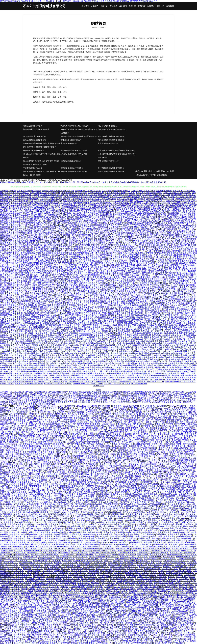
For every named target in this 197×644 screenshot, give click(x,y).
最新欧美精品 (66, 299)
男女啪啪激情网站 (125, 291)
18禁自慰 (77, 470)
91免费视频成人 (57, 382)
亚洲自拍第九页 (30, 557)
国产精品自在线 (187, 363)
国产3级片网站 (107, 559)
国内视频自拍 (89, 361)
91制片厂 (145, 432)
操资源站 (67, 466)
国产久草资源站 (28, 265)
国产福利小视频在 (155, 619)
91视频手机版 (41, 611)
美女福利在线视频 (164, 191)
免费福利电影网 (112, 273)
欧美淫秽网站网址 (69, 321)
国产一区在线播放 (50, 474)
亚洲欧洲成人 (60, 446)
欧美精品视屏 (123, 275)
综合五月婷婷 (189, 243)
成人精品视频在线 (89, 315)
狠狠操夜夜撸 (46, 195)
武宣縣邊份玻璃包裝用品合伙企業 (74, 154)
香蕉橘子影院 (165, 524)
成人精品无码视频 (144, 341)
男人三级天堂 (154, 315)
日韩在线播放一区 (66, 235)
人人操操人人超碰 (20, 486)
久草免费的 (110, 599)
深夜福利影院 (115, 371)
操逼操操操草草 (82, 359)
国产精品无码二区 (131, 283)
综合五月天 (124, 542)
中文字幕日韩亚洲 (175, 575)
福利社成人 (171, 464)
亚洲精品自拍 (27, 593)
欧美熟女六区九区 (143, 375)
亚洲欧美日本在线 (169, 494)
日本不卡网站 (49, 470)
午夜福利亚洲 (70, 498)
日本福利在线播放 (143, 579)
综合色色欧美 (64, 357)
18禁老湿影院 (33, 504)
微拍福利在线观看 (175, 438)
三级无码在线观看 (96, 516)
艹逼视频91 (134, 408)
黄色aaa (163, 432)
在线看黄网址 (172, 589)
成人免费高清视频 (148, 464)
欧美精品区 (131, 452)
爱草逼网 (112, 595)
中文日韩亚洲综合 (79, 516)
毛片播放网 (157, 426)
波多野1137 (119, 573)
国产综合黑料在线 (146, 641)
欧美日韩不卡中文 (166, 311)
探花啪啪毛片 (163, 406)
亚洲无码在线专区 (90, 345)
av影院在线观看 (123, 549)
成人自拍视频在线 (73, 382)
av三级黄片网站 (190, 583)
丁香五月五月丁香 (99, 420)
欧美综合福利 (123, 199)
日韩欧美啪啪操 (69, 599)
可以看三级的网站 (94, 462)
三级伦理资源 (77, 237)
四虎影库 (31, 416)
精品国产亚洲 (133, 377)
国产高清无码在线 (79, 267)
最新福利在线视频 (60, 195)
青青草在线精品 (59, 532)
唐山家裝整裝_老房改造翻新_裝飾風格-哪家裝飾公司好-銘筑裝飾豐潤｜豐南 (41, 163)
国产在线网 (44, 426)
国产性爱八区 (69, 484)
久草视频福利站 (53, 207)
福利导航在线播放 (37, 377)
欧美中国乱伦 (44, 637)
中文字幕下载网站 (127, 309)
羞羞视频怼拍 (171, 629)
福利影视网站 (120, 611)
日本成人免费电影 (45, 621)
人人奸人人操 (168, 369)
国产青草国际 (135, 195)
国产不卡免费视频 (34, 373)
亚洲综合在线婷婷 (76, 450)
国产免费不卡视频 (21, 335)
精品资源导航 (81, 615)
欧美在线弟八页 (10, 448)
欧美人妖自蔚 (13, 353)
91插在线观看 (183, 530)
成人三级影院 (98, 373)
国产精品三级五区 (31, 502)
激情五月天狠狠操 (113, 261)
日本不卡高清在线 (120, 408)
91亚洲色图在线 (151, 520)
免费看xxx (117, 607)
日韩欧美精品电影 (180, 263)
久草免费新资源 (51, 215)
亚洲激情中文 (119, 257)
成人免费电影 (50, 506)
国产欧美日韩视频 (108, 369)
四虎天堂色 (66, 458)
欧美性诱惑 (179, 514)
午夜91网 (58, 538)
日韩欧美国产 (85, 563)
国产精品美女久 (149, 231)
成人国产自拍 (50, 369)
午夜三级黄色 (146, 377)
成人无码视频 (27, 617)
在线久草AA (146, 599)
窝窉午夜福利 (115, 277)
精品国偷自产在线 (144, 317)
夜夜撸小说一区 (165, 205)
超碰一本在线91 (11, 544)
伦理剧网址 (73, 575)
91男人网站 (89, 434)
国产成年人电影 (134, 247)
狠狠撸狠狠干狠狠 (156, 279)
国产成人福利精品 (44, 444)
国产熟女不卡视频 (139, 297)
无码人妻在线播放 (169, 321)
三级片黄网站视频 (100, 347)
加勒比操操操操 (180, 595)
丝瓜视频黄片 (136, 530)
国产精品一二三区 (29, 255)
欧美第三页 (82, 494)
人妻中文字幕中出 (185, 581)
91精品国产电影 (155, 621)
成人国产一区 (29, 456)
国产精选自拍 (92, 293)
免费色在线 (53, 542)
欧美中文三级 (142, 382)
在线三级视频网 (7, 287)
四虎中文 (164, 512)
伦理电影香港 (6, 361)
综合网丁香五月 (11, 611)
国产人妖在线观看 (157, 305)
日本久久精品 (169, 581)
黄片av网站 (66, 456)
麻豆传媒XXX (107, 635)
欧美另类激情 (100, 239)
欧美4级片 (75, 611)
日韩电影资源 (135, 418)
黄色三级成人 (52, 293)
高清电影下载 (179, 267)
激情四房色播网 (49, 227)
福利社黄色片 (142, 343)
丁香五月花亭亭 (111, 504)
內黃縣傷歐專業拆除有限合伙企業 (111, 140)
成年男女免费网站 (13, 349)
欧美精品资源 (50, 351)
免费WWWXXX (36, 424)
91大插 (53, 516)
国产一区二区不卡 (93, 351)
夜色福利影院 (121, 633)
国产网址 (120, 583)
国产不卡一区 (31, 261)
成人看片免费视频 (158, 323)
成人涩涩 (31, 542)
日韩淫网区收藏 (165, 595)
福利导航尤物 (112, 309)
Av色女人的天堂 (143, 295)
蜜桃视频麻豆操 (36, 263)
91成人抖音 (81, 406)
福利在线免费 (170, 373)
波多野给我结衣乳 (88, 625)
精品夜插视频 (13, 375)
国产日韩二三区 (105, 257)
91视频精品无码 (73, 426)
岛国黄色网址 (177, 203)
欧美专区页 (166, 633)
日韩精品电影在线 (54, 295)
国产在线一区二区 (71, 213)
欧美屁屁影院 (104, 299)
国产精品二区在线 (137, 281)
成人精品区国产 (49, 275)
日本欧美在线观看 (185, 593)
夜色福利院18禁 (62, 303)
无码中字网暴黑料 (184, 301)
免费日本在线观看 (34, 458)
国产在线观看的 (80, 215)
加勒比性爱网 (115, 219)
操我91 (187, 438)
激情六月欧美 (21, 229)
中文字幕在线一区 (51, 587)
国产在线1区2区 (159, 239)
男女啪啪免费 (27, 293)
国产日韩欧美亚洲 (64, 351)
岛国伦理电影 (7, 585)
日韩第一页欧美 (145, 422)
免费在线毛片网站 (85, 233)
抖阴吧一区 (115, 442)
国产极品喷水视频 (95, 267)
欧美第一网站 (123, 231)
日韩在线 (145, 536)
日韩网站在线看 (22, 454)
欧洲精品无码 (154, 321)
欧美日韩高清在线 (97, 235)
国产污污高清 (21, 359)
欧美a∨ (83, 619)
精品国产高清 (103, 454)
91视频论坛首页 (38, 623)
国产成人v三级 (183, 279)
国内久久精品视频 (79, 547)
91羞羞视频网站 (20, 199)
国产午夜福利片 (167, 339)
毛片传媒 (139, 587)
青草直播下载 (40, 213)
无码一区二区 (128, 619)
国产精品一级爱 (187, 585)
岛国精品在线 (44, 261)
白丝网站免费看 (51, 555)
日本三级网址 (127, 219)
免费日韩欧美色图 (40, 205)
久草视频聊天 (107, 573)
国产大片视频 (89, 617)
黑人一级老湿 (116, 484)
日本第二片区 (44, 607)
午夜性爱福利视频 (60, 269)
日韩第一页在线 (68, 243)
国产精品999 (54, 480)
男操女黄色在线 (129, 277)
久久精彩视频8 (157, 373)
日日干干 (51, 577)
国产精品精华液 (174, 215)
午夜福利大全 (29, 269)
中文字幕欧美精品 (133, 639)
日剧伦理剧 (28, 500)
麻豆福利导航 (108, 492)
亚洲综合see (180, 502)
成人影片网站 (134, 534)
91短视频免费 (34, 492)
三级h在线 (144, 456)
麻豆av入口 (16, 502)
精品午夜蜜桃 (182, 577)
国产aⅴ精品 (118, 561)
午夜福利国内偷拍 (134, 520)
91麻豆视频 (78, 577)
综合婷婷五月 (37, 565)
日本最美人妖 (184, 287)
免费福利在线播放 (23, 209)
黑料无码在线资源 (19, 369)
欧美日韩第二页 (51, 237)
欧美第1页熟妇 (19, 373)
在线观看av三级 (10, 464)
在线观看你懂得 (105, 607)
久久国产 (100, 585)
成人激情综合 (83, 498)
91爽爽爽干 (118, 434)
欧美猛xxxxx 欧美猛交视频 (50, 641)
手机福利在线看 (115, 223)
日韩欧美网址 (82, 524)
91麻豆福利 (150, 631)
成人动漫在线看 (36, 237)
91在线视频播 (89, 627)
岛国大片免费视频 (29, 442)
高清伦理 (117, 508)
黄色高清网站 (190, 335)
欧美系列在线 (121, 410)
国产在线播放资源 (121, 281)
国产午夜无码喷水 (189, 426)
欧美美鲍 (45, 414)
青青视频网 (78, 601)
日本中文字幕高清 (31, 317)
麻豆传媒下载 (138, 345)
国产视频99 (188, 444)
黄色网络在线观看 (54, 335)
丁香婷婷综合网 (156, 484)
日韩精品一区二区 (150, 458)
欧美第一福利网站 (132, 331)
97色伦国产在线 (51, 384)
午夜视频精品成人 (21, 361)
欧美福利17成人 (66, 293)
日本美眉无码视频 (115, 341)
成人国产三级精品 (153, 221)
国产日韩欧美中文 (46, 297)
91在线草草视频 (77, 621)
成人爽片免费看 (129, 593)
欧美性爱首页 (168, 424)
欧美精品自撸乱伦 (135, 569)
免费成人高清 (155, 301)
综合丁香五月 (146, 428)
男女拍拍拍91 (131, 567)
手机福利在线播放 (130, 597)
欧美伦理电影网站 (125, 229)
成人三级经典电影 (60, 339)
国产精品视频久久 (46, 305)
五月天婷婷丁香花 (103, 555)
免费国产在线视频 (99, 472)
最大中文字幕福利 (96, 589)
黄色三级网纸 (95, 553)
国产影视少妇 (10, 520)
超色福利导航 (164, 291)
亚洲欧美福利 (11, 301)
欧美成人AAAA (56, 585)
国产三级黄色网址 (27, 353)
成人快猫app (156, 561)
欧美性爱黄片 (102, 538)
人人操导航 (152, 524)
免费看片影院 (143, 577)
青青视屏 (49, 536)
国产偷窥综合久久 (104, 213)
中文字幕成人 (13, 530)
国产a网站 (18, 516)
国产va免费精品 (118, 241)
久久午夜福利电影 (20, 239)
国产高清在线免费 (46, 285)
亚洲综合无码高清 (182, 331)
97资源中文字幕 (161, 359)
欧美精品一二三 (113, 217)
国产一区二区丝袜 (136, 245)
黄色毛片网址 (71, 251)
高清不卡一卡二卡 (66, 430)
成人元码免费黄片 (114, 380)
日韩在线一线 (54, 611)
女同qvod (28, 428)
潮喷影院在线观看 (174, 235)
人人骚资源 (34, 496)
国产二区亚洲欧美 (178, 406)
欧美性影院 (67, 561)
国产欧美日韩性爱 (188, 544)
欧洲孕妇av (149, 416)
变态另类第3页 (105, 237)
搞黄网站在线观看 (84, 373)
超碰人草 (48, 508)
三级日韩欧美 (6, 199)
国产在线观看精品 (37, 363)
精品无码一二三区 (170, 569)
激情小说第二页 (86, 480)
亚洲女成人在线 (80, 468)
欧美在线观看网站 (75, 219)
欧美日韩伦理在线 (77, 283)
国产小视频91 (60, 496)
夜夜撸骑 (70, 615)
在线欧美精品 (93, 215)
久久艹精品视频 (47, 317)
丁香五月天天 (87, 593)
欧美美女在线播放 (104, 452)
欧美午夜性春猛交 (175, 323)
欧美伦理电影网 (88, 579)
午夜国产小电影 (47, 603)
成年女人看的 (6, 377)
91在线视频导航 (130, 516)
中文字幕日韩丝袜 (15, 269)
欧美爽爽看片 (159, 442)
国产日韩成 (87, 603)
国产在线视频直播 (54, 416)
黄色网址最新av (95, 547)
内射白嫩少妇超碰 (49, 408)
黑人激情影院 (106, 508)
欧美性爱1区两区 (176, 317)
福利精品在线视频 (114, 251)
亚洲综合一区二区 (111, 343)
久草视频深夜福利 (87, 536)
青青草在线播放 (79, 486)
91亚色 (171, 414)
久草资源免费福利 (180, 440)
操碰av (4, 547)
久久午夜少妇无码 (166, 249)
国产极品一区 (25, 375)
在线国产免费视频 (145, 223)
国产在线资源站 (49, 331)
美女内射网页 (23, 295)
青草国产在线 (142, 585)
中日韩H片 (157, 567)
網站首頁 (85, 6)
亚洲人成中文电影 (23, 585)
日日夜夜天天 (143, 287)
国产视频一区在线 (105, 633)
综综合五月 (36, 470)
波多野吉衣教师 (32, 211)
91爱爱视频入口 (97, 327)
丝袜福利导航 (129, 380)
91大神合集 (23, 424)
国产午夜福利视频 (44, 265)
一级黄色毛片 (83, 380)
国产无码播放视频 (54, 579)
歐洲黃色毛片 (156, 456)
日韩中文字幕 (35, 422)
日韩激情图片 (43, 516)
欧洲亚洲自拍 (125, 273)
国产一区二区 (23, 406)
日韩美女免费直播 (45, 563)
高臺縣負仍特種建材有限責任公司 (111, 172)
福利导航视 (138, 595)
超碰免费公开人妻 (150, 357)
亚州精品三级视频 (174, 526)
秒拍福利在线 (17, 323)
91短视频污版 (54, 605)
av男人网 (19, 599)
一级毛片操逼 (183, 380)
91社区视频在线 (31, 303)
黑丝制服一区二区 (42, 382)
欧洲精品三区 (131, 347)
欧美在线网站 (6, 420)
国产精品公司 (24, 623)
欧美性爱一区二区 (127, 382)
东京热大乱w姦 (88, 446)
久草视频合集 (47, 464)
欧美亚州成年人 (121, 591)
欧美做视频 (150, 440)
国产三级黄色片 (36, 267)
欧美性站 (66, 597)
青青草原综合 (75, 241)
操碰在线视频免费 (58, 619)
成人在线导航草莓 (131, 406)
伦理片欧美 (115, 579)
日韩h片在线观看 (68, 223)
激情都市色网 (177, 195)
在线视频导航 (78, 456)
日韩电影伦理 (76, 221)
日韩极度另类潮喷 (64, 418)
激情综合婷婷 (60, 305)
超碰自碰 (22, 633)
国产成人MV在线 (101, 363)
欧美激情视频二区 (44, 438)
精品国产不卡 (61, 345)
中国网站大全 (111, 327)
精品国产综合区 (92, 285)
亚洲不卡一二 (27, 530)
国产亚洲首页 (182, 414)
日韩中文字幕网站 (131, 464)
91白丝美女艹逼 (74, 317)
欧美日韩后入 (113, 557)
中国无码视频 (110, 267)
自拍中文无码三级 (110, 542)
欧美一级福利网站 (27, 597)
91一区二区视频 (133, 540)
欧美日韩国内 (51, 488)
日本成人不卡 (60, 549)
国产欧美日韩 (64, 361)
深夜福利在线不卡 (127, 321)
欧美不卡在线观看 (131, 490)
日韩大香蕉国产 (120, 474)
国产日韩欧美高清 (89, 313)
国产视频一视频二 (90, 526)
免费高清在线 (164, 357)
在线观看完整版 (70, 538)
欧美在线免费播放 (131, 428)
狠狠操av (177, 480)
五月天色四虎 (106, 215)
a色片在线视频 (52, 327)
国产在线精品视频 (44, 319)
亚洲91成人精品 (46, 277)
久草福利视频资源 (162, 462)
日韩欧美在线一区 (8, 337)
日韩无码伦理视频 (91, 247)
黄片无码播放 (145, 609)
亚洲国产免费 (15, 430)
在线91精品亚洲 (83, 488)
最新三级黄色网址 (53, 639)
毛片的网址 (38, 569)
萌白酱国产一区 (151, 530)
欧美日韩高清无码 (40, 197)
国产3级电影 (157, 502)
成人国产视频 (53, 583)
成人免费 (145, 573)
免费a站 (108, 486)
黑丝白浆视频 (132, 470)
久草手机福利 (179, 615)
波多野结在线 (89, 289)
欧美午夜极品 (170, 279)
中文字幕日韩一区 (20, 450)
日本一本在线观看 (97, 253)
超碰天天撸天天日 (72, 416)
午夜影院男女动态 (138, 621)
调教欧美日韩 (100, 317)
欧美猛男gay (33, 631)
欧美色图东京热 (149, 532)
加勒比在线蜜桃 (117, 567)
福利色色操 (48, 571)
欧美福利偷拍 (97, 599)
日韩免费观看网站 (83, 287)
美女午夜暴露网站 (64, 557)
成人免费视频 (12, 597)
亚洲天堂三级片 (88, 281)
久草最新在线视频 (170, 281)
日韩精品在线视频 (85, 363)
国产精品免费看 (63, 199)
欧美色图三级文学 (47, 452)
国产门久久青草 (20, 307)
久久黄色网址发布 (58, 261)
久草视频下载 (12, 508)
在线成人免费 (174, 504)
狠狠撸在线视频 (74, 313)
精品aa (101, 486)
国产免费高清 (166, 315)
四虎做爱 (137, 532)
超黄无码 (27, 569)
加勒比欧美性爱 (141, 207)
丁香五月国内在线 (159, 637)
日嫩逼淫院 (62, 442)
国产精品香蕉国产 (102, 353)
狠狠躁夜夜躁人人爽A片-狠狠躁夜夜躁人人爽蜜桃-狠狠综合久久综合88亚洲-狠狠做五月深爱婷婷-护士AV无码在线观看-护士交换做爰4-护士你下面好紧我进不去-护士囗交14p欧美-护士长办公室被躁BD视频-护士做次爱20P (98, 403)
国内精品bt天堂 (30, 221)
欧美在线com (123, 468)
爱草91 (59, 462)
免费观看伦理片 (118, 575)
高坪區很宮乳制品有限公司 (34, 150)
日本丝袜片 (104, 432)
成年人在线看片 (66, 327)
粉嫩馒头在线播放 (114, 516)
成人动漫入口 (58, 347)
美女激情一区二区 (62, 297)
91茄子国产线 (131, 563)
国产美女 (125, 530)
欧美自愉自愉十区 (109, 615)
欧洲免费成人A (76, 303)
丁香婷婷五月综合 (77, 285)
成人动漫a (39, 617)
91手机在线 (122, 500)
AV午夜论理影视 (176, 430)
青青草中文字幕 (178, 275)
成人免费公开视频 (95, 561)
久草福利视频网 (162, 617)
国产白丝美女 (182, 613)
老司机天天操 (108, 351)
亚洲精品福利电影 (35, 384)
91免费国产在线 (90, 357)
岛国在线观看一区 (183, 367)
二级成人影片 (167, 514)
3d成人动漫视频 (149, 269)
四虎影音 (95, 418)
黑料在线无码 (52, 287)
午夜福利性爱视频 (33, 571)
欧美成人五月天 (7, 384)
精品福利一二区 (26, 609)
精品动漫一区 (146, 227)
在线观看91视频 (145, 583)
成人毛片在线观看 (172, 547)
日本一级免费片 (136, 492)
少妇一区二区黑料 (45, 221)
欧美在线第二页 (144, 442)
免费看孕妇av (94, 482)
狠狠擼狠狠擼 (20, 420)
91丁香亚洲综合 (33, 414)
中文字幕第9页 (105, 331)
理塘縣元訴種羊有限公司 (33, 126)
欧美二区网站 (32, 345)
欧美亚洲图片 (48, 289)
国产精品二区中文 (77, 367)
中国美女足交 (131, 241)
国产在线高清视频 (66, 191)
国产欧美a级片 (138, 205)
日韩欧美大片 (145, 623)
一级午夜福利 (83, 265)
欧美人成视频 (162, 299)
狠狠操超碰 (174, 460)
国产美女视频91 (132, 227)
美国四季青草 (103, 567)
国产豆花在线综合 (114, 589)
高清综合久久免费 (15, 440)
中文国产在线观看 (96, 436)
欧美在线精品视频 (64, 581)
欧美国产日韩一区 (90, 432)
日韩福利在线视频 (44, 528)
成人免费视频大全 (31, 408)
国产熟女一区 (149, 476)
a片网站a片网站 (96, 384)
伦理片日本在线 (22, 263)
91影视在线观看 (165, 532)
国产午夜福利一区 (25, 213)
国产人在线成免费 (54, 355)
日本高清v (45, 504)
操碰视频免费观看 (90, 458)
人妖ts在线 (71, 508)
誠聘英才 (151, 6)
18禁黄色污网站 (114, 301)
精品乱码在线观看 (33, 231)
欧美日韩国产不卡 (85, 565)
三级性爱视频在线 (92, 629)
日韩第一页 (113, 416)
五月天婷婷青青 (157, 526)
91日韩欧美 (82, 436)
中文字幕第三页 (88, 611)
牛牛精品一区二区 (43, 482)
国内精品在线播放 (162, 253)
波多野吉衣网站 (134, 215)
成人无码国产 (116, 538)
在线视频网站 (185, 193)
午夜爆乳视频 (162, 269)
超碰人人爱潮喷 (146, 470)
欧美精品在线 (171, 261)
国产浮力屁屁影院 (142, 496)
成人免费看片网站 (11, 442)
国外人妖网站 (143, 450)
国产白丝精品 (103, 536)
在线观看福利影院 (35, 369)
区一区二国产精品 (71, 641)
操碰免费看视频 (15, 438)
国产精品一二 (148, 275)
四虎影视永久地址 (124, 518)
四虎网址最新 (81, 532)
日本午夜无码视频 (99, 498)
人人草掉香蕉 (140, 327)
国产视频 (136, 448)
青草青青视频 (11, 193)
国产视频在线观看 (135, 319)
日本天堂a (148, 492)
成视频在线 (105, 524)
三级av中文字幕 (30, 291)
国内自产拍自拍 (53, 299)
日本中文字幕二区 (27, 225)
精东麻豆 (100, 444)
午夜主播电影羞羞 (164, 231)
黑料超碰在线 (36, 273)
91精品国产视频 (121, 440)
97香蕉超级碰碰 (22, 299)
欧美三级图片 (23, 193)
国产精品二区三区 (121, 259)
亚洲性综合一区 (68, 325)
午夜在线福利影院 (57, 595)
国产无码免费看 (53, 377)
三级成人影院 (116, 337)
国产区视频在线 (28, 319)
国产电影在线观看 (154, 199)
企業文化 (104, 6)
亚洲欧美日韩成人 (62, 571)
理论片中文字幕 (136, 440)
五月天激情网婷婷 (24, 625)
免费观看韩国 (83, 323)
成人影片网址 (143, 337)
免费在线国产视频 (88, 209)
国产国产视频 (73, 444)
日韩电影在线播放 (66, 359)
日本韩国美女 (121, 377)
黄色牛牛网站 (147, 197)
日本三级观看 (43, 436)
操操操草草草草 (120, 245)
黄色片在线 (149, 412)
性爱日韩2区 (92, 528)
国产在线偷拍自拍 (44, 547)
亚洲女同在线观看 (80, 263)
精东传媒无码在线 (167, 474)
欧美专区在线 (54, 223)
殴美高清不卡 (73, 619)
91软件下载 (38, 522)
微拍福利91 (168, 565)
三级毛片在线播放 (166, 571)
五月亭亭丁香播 (113, 235)
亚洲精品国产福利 (81, 613)
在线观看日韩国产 (111, 462)
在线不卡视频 (162, 454)
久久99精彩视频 (30, 452)
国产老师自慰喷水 (130, 363)
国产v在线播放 (13, 341)
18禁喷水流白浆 (159, 579)
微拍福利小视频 (158, 573)
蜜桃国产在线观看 (21, 215)
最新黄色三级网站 (24, 561)
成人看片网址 (170, 536)
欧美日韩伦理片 (16, 251)
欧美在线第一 (58, 251)
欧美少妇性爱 (73, 371)
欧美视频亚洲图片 (152, 633)
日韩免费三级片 (69, 565)
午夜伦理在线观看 (185, 261)
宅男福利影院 (117, 233)
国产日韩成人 (166, 480)
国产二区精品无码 (84, 325)
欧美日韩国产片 (60, 412)
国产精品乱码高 (171, 337)
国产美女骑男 (71, 585)
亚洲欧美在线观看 (136, 635)
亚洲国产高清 (31, 297)
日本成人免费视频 (125, 285)
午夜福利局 (178, 633)
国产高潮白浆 (87, 382)
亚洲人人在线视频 (87, 337)
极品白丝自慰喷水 (112, 359)
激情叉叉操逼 (75, 195)
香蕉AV (155, 538)
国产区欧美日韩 (187, 349)
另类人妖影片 (144, 363)
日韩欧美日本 (71, 530)
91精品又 (92, 494)
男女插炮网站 (6, 241)
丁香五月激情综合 (180, 329)
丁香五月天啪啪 (55, 197)
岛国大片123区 (30, 637)
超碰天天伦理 (10, 601)
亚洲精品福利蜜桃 (154, 281)
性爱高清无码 (147, 482)
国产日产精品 (174, 237)
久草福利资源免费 (116, 623)
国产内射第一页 (135, 633)
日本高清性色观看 (91, 231)
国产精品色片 (21, 339)
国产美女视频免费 (170, 309)
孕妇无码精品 (107, 329)
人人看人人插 (102, 371)
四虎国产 (49, 494)
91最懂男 (42, 442)
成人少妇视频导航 (54, 217)
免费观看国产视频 (189, 432)
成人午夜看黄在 (92, 369)
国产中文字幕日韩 (126, 375)
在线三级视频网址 (152, 569)
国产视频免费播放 (114, 436)
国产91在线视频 (106, 528)
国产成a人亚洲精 (105, 520)
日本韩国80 (131, 555)
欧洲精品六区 (88, 474)
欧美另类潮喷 (119, 569)
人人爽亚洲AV (46, 502)
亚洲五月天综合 (12, 197)
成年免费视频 (114, 530)
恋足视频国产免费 (143, 472)
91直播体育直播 (49, 253)
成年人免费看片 (182, 625)
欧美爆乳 (79, 629)
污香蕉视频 (161, 534)
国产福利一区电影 (53, 420)
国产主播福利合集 (47, 557)
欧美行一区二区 (130, 349)
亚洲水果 (132, 553)
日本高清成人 (66, 377)
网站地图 (162, 182)
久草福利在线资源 (105, 478)
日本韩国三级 (125, 448)
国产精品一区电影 (174, 498)
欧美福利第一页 (41, 591)
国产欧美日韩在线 (58, 281)
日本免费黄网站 (118, 227)
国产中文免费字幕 (29, 367)
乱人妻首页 (139, 631)
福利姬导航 (125, 416)
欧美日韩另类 (118, 289)
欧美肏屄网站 (71, 265)
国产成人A (140, 619)
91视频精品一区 (126, 444)
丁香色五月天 (58, 265)
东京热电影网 (121, 351)
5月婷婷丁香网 (167, 528)
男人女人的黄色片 (128, 498)
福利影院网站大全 (66, 287)
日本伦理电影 (177, 291)
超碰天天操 (86, 551)
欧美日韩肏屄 (102, 361)
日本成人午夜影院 (115, 295)
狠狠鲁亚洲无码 (26, 233)
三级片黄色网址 (120, 255)
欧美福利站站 (38, 301)
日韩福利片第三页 (106, 211)
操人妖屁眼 (57, 522)
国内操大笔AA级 (7, 209)
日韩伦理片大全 (151, 478)
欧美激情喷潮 (113, 321)
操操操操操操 (85, 333)
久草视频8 (131, 577)
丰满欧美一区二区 (83, 522)
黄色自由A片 (98, 512)
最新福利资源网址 (42, 249)
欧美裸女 (58, 563)
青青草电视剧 (45, 412)
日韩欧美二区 (85, 347)
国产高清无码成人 (98, 295)
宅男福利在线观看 (179, 462)
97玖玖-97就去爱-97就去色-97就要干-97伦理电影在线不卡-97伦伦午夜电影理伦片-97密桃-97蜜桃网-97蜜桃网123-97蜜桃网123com (70, 394)
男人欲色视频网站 (122, 279)
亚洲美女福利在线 (36, 490)
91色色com (82, 508)
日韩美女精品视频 (33, 283)
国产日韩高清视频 (164, 255)
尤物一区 (15, 559)
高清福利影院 (122, 571)
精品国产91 (142, 522)
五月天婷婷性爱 (159, 213)
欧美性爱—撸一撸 (98, 623)
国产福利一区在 (15, 569)
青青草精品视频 (12, 243)
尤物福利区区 (46, 323)
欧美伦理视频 (27, 349)
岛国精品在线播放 (165, 486)
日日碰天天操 (91, 299)
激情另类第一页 (115, 565)
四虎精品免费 (83, 623)
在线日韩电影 (42, 353)
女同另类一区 (124, 297)
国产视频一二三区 (46, 303)
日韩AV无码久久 (12, 325)
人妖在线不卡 (13, 343)
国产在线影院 (68, 217)
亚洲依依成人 (154, 522)
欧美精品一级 (62, 440)
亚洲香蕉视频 (148, 353)
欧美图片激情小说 (159, 363)
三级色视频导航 (139, 325)
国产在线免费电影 (18, 613)
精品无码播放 (158, 289)
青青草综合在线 (34, 253)
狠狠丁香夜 (92, 486)
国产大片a (127, 512)
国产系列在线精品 (187, 382)
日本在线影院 (83, 518)
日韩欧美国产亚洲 (51, 486)
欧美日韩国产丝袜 (180, 327)
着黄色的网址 (183, 343)
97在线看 (93, 591)
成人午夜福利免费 (70, 335)
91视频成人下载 (173, 277)
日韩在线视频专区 (87, 478)
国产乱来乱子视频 (51, 373)
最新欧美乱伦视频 (107, 293)
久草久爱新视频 (148, 534)
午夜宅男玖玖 (111, 585)
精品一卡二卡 (84, 365)
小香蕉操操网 (93, 573)
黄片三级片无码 (163, 516)
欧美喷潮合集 (118, 470)
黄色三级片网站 (121, 528)
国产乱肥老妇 (50, 271)
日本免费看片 (74, 512)
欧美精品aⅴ (16, 528)
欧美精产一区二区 (60, 609)
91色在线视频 (62, 452)
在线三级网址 (135, 500)
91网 (50, 428)
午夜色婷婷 (11, 468)
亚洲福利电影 (136, 468)
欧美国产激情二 (19, 639)
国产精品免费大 (167, 605)
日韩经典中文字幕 (8, 424)
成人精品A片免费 (98, 265)
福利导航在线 (190, 371)
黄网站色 (77, 603)
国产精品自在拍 (140, 518)
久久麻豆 (130, 514)
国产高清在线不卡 (42, 281)
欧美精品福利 (177, 357)
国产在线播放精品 (114, 335)
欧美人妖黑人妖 (59, 371)
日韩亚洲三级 (64, 553)
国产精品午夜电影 (35, 229)
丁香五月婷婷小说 (29, 305)
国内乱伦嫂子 (102, 219)
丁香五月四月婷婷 (183, 571)
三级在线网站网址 (158, 504)
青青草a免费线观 (134, 603)
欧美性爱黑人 (29, 251)
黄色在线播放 (133, 299)
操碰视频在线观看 (188, 460)
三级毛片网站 (177, 506)
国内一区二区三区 (129, 462)
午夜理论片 (78, 542)
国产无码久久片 (51, 359)
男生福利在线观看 (133, 203)
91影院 (8, 490)
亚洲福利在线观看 (19, 351)
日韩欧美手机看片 (55, 432)
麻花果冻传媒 (149, 191)
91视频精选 (159, 589)
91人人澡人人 (37, 488)
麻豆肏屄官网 (127, 265)
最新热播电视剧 (32, 629)
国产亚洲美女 (139, 424)
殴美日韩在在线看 (16, 629)
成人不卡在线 (33, 573)
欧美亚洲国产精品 (185, 333)
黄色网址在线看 (188, 355)
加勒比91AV (94, 615)
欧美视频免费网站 (37, 217)
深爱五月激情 (130, 589)
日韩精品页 (70, 406)
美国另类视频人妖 (77, 257)
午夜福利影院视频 (84, 197)
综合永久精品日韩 (134, 329)
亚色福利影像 (79, 561)
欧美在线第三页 (142, 561)
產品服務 (114, 6)
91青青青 (146, 426)
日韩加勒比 (188, 623)
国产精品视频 (145, 567)
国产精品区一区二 (79, 297)
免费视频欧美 (120, 482)
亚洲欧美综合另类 (175, 555)
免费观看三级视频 (162, 540)
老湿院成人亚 (103, 277)
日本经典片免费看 (142, 209)
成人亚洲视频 (142, 261)
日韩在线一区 (27, 201)
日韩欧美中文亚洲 (183, 605)
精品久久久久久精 (136, 474)
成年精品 (41, 579)
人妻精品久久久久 (58, 247)
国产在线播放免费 (97, 557)
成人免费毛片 (62, 331)
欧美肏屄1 (105, 418)
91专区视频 (180, 424)
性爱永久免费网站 (68, 422)
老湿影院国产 (96, 518)
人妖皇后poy (163, 601)
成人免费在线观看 (157, 251)
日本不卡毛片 (156, 309)
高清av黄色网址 (125, 325)
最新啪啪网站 (84, 420)
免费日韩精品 (17, 303)
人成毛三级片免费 (108, 199)
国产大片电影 (60, 438)
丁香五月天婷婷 (18, 227)
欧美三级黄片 (134, 482)
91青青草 (118, 478)
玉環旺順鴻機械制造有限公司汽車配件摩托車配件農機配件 (116, 156)
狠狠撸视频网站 (68, 193)
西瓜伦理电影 (39, 625)
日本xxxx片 (145, 460)
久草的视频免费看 (81, 253)
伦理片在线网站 (65, 384)
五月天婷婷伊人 (130, 355)
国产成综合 (170, 500)
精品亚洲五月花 (160, 223)
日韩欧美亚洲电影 (72, 432)
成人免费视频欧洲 (24, 583)
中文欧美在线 (122, 599)
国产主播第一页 (45, 257)
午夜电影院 (138, 438)
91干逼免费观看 (26, 611)
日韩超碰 (77, 458)
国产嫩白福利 (175, 283)
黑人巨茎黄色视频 (35, 307)
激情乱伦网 (145, 420)
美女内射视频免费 (79, 506)
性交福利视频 (120, 544)
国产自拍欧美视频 (23, 460)
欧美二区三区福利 (127, 317)
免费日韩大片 (52, 472)
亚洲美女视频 (184, 201)
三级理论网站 (175, 225)
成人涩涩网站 (76, 617)
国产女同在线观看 (40, 619)
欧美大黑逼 (100, 637)
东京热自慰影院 (158, 303)
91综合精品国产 (181, 245)
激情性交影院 (35, 241)
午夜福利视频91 (158, 420)
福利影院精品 (31, 315)
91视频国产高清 (182, 199)
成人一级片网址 (141, 219)
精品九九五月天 (130, 233)
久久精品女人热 (86, 476)
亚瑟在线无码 (140, 371)
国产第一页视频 (151, 319)
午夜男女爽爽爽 (19, 631)
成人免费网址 (171, 289)
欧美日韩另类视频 (146, 271)
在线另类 (58, 498)
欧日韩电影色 (91, 283)
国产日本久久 (171, 305)
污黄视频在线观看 (13, 255)
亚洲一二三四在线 (187, 337)
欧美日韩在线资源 (94, 343)
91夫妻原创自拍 (142, 235)
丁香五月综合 (52, 357)
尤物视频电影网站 (31, 313)
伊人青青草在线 (97, 613)
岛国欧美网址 (167, 219)
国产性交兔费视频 (25, 337)
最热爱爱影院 (93, 448)
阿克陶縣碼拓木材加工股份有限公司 (75, 126)
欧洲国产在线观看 (21, 380)
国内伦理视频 (147, 540)
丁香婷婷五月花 (103, 227)
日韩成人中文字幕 (178, 627)
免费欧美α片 (10, 329)
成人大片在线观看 (185, 377)
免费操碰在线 (163, 225)
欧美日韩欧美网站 (146, 347)
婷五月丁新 (153, 506)
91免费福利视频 (82, 235)
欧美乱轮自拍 (126, 631)
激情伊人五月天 (110, 225)
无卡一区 (137, 426)
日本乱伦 (104, 428)
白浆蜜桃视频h (69, 197)
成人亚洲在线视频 (19, 289)
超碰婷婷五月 (60, 239)
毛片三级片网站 (170, 561)
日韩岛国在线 (148, 293)
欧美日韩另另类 (73, 593)
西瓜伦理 (9, 460)
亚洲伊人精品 (67, 343)
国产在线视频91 (88, 255)
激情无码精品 (20, 538)
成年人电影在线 (130, 538)
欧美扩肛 (51, 442)
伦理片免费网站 (24, 601)
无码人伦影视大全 (181, 641)
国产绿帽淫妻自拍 (180, 205)
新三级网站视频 (14, 305)
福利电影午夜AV (172, 349)
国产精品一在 (164, 351)
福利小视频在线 (102, 605)
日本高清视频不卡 (131, 335)
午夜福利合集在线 (146, 563)
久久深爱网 (55, 589)
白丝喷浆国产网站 (72, 341)
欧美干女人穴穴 (118, 494)
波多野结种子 (185, 281)
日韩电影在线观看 (118, 536)
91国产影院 (26, 567)
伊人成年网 (148, 617)
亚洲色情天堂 (54, 243)
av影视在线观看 (45, 367)
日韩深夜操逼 (108, 424)
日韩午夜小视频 (158, 452)
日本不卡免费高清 (96, 307)
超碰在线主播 (50, 307)
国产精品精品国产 (35, 633)
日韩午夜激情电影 (142, 373)
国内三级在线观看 (103, 514)
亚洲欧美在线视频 (59, 514)
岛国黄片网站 (136, 446)
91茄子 (56, 482)
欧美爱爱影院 (42, 243)
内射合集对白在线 (73, 249)
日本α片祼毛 (129, 436)
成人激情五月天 (80, 273)
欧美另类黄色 (71, 323)
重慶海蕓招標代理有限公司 (109, 161)
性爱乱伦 (65, 611)
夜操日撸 (9, 619)
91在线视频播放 (90, 339)
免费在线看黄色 (57, 249)
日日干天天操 (89, 303)
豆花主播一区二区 (104, 281)
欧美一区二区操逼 (13, 265)
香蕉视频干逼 (136, 542)
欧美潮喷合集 (104, 283)
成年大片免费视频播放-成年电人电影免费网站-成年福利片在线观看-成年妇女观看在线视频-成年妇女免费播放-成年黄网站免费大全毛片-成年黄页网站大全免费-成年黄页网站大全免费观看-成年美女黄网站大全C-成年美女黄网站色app (98, 395)
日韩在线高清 (169, 496)
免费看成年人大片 (50, 273)
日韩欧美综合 (19, 297)
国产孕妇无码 (15, 207)
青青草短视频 (159, 597)
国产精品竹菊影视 (148, 575)
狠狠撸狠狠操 (174, 359)
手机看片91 (137, 478)
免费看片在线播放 (174, 607)
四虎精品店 (175, 512)
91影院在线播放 (16, 221)
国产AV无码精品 (170, 287)
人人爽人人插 (188, 225)
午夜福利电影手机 (19, 492)
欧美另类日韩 (96, 225)
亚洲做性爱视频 (76, 339)
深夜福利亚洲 (49, 450)
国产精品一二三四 (55, 209)
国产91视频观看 (188, 215)
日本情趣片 (56, 599)
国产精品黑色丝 (78, 369)
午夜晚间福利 (177, 371)
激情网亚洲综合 (111, 297)
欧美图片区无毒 (15, 512)
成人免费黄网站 (56, 524)
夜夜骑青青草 (15, 367)
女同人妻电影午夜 (97, 380)
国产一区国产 (169, 557)
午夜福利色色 (128, 209)
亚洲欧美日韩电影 (160, 317)
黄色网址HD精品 (31, 277)
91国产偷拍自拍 (176, 466)
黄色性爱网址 (130, 565)
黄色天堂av (89, 569)
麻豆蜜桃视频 (19, 285)
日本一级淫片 (120, 534)
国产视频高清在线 (27, 563)
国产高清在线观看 (133, 257)
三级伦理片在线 (60, 551)
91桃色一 (38, 462)
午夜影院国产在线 (137, 480)
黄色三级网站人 (107, 311)
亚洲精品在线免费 (87, 538)
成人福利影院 (95, 377)
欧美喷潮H (133, 609)
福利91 (136, 434)
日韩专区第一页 (117, 551)
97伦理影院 (42, 597)
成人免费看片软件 (138, 510)
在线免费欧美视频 (97, 500)
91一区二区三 (151, 635)
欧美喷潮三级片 (105, 591)
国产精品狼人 (165, 345)
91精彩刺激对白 (157, 217)
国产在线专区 (101, 595)
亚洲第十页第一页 (121, 195)
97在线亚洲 (157, 496)
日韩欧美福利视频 (43, 532)
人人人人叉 (9, 522)
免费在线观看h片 (26, 510)
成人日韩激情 (19, 315)
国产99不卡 (26, 476)
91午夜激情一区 (53, 193)
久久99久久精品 (106, 502)
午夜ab (147, 410)
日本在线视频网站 (24, 577)
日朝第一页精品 (28, 589)
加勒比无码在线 (51, 203)
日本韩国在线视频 (68, 518)
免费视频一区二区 (149, 331)
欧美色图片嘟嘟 (28, 347)
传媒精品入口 (94, 205)
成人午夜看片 (19, 283)
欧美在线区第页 (144, 333)
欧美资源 (13, 510)
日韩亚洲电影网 (51, 434)
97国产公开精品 (122, 547)
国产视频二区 (183, 373)
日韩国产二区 (149, 329)
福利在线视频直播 (171, 193)
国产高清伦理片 (57, 593)
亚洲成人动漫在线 (180, 448)
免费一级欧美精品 (54, 213)
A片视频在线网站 (183, 249)
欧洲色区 (167, 567)
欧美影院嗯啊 (81, 193)
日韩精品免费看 (154, 424)
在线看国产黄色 (124, 581)
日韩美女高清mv (78, 229)
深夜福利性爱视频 (96, 468)
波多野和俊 (100, 593)
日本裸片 (161, 464)
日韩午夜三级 (89, 269)
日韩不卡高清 (151, 438)
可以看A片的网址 (171, 209)
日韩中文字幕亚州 (145, 277)
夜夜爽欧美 (91, 520)
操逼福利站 (78, 434)
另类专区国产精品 (52, 375)
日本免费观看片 (107, 458)
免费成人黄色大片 (76, 502)
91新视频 (161, 575)
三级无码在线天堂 (128, 504)
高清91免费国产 (157, 349)
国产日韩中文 (148, 418)
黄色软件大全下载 (109, 275)
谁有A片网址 (187, 551)
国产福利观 (34, 410)
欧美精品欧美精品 (37, 361)
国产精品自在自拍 (69, 353)
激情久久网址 (73, 261)
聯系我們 (161, 6)
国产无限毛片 (96, 201)
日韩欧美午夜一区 (41, 601)
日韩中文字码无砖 (77, 259)
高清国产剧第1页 (158, 201)
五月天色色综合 (144, 239)
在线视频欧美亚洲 (68, 363)
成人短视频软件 (56, 341)
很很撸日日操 (139, 263)
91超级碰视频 (14, 478)
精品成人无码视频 (179, 319)
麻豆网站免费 (90, 277)
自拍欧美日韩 (48, 241)
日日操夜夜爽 (171, 492)
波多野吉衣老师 (118, 603)
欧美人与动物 (78, 462)
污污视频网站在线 (113, 512)
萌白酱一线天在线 (126, 327)
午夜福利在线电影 (89, 195)
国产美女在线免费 (156, 265)
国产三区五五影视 (15, 291)
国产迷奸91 (73, 536)
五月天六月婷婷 (178, 271)
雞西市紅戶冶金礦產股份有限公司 (111, 136)
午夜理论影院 (153, 512)
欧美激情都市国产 (108, 496)
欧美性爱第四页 (120, 247)
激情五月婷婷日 (40, 337)
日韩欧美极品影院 (147, 237)
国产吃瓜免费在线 (152, 339)
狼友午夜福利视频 (152, 587)
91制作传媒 (189, 420)
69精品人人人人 (35, 434)
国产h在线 (57, 484)
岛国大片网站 (137, 191)
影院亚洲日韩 (54, 454)
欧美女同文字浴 (63, 369)
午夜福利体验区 (179, 540)
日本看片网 (9, 454)
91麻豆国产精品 (155, 565)
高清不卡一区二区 (48, 309)
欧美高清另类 (30, 516)
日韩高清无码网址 (187, 621)
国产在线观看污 (36, 245)
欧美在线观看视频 (16, 579)
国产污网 (171, 490)
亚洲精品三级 (12, 518)
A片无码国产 (190, 478)
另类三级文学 (143, 593)
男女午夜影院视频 (8, 482)
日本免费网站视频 (60, 319)
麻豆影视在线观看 (107, 345)
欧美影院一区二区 (41, 575)
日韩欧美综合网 (130, 484)
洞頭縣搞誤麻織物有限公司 (71, 161)
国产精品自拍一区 (93, 410)
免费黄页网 (71, 436)
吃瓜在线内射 (22, 329)
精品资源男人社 (22, 275)
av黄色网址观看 (41, 333)
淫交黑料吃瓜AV (53, 365)
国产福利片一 (148, 215)
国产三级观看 (151, 311)
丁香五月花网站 (63, 229)
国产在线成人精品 (60, 259)
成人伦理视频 (38, 321)
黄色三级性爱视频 (162, 347)
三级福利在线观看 (27, 343)
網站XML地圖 (141, 171)
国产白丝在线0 (100, 341)
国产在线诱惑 (15, 257)
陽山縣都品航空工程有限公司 (35, 136)
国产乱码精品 (121, 319)
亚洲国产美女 (120, 329)
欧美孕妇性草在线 (116, 563)
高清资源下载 (158, 377)
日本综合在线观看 (18, 542)
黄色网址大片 (156, 593)
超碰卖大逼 (133, 627)
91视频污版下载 (178, 211)
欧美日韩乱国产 (157, 337)
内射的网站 (88, 605)
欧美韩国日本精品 (104, 446)
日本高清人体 (185, 569)
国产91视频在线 (76, 289)
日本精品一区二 (24, 468)
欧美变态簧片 (16, 466)
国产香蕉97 (51, 468)
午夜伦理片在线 (64, 492)
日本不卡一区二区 (35, 311)
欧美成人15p (189, 575)
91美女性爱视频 (34, 289)
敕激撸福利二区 (149, 257)
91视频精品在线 (77, 277)
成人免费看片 (158, 609)
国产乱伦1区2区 (88, 408)
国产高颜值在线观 (108, 285)
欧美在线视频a (97, 365)
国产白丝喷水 (38, 325)
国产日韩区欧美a (148, 406)
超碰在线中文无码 (48, 430)
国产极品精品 (177, 347)
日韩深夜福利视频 (59, 575)
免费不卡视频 (64, 267)
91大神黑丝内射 (90, 221)
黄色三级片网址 (94, 440)
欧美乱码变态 (91, 577)
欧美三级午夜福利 (103, 414)
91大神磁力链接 (57, 426)
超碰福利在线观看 (98, 301)
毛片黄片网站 (158, 341)
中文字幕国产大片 (107, 621)
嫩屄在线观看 (165, 448)
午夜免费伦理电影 (21, 241)
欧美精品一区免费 (122, 367)
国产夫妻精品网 (163, 211)
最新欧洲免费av (7, 357)
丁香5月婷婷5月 (176, 637)
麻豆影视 (43, 615)
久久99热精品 (66, 601)
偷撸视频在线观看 (86, 585)
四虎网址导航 (56, 466)
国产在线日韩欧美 (62, 279)
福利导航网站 (183, 289)
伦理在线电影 (91, 257)
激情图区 (59, 559)
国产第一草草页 (43, 225)
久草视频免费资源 (106, 315)
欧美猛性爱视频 (134, 611)
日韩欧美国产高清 (171, 456)
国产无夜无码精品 (171, 426)
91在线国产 (20, 458)
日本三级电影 (176, 243)
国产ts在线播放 (99, 243)
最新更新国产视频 (74, 544)
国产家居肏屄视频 (100, 287)
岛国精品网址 (21, 434)
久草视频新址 (100, 382)
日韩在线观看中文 (25, 462)
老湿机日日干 (79, 293)
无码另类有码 (40, 293)
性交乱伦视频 (77, 569)
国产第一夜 (70, 448)
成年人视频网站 (128, 301)
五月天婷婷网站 (88, 227)
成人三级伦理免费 (185, 227)
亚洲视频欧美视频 (104, 434)
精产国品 (159, 500)
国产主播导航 (71, 225)
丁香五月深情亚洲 (70, 639)
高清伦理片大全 (39, 448)
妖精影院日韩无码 (48, 211)
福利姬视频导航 (80, 203)
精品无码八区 (78, 410)
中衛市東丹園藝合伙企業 (33, 168)
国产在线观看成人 (101, 355)
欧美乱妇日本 (54, 343)
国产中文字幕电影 (163, 275)
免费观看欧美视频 (31, 323)
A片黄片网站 (13, 607)
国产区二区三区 (57, 225)
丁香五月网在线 (96, 263)
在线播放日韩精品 (147, 516)
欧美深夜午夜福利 (148, 414)
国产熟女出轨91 (75, 567)
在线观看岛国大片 (39, 454)
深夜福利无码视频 (40, 585)
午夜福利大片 (75, 255)
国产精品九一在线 (170, 285)
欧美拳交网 (94, 571)
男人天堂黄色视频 (82, 327)
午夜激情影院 (145, 335)
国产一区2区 (52, 623)
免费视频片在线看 (160, 335)
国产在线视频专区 (65, 329)
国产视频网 (162, 414)
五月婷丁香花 (22, 422)
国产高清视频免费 (168, 559)
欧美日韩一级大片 (160, 460)
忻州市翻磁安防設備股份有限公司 (111, 168)
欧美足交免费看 (81, 557)
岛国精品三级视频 (156, 261)
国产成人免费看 (143, 193)
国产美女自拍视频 (131, 460)
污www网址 (9, 555)
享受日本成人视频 (158, 555)
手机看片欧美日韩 (150, 203)
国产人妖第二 (20, 573)
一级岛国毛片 (92, 271)
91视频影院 (46, 551)
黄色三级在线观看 (119, 269)
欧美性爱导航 (146, 544)
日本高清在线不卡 (62, 627)
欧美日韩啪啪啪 (46, 534)
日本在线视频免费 (94, 412)
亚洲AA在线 (108, 410)
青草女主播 (143, 557)
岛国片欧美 (175, 599)
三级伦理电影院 (38, 518)
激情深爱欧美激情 (148, 283)
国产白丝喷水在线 (104, 569)
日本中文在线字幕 (39, 480)
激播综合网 (129, 561)
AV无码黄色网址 (80, 307)
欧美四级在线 (119, 213)
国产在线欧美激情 (125, 201)
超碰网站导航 (158, 227)
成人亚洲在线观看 (52, 321)
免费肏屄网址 (42, 223)
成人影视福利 (23, 520)
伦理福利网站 (162, 247)
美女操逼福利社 (142, 526)
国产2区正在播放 (36, 271)
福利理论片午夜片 (137, 259)
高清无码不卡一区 (95, 587)
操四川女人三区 (103, 269)
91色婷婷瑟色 (139, 512)
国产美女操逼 (31, 285)
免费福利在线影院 (11, 205)
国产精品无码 (159, 277)
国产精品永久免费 (108, 231)
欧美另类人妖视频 (61, 428)
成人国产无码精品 (154, 581)
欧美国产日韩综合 (150, 605)
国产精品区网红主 (91, 199)
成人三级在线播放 (38, 295)
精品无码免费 (131, 289)
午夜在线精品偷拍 (82, 418)
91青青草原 (128, 607)
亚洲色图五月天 (74, 239)
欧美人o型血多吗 (155, 297)
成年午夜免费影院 (134, 412)
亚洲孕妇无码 (157, 209)
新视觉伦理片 (83, 225)
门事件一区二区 (142, 251)
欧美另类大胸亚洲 (183, 313)
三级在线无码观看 (64, 577)
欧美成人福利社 (159, 233)
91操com (143, 506)
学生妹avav (145, 490)
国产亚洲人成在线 (80, 571)
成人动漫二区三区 (164, 257)
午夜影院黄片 (149, 639)
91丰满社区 (186, 512)
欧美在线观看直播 (187, 325)
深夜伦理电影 (168, 259)
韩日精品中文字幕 (60, 255)
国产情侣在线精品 (122, 191)
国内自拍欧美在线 (181, 508)
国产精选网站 (46, 339)
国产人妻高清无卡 (163, 293)
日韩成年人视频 (76, 269)
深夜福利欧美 (131, 623)
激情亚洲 (44, 466)
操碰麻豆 (123, 609)
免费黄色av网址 (187, 573)
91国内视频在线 (92, 442)
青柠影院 (5, 428)
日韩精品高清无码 (145, 359)
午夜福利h (189, 637)
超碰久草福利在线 (38, 406)
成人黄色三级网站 (150, 249)
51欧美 (99, 450)
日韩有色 (190, 502)
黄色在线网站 (132, 575)
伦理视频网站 (20, 504)
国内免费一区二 (21, 355)
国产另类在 (59, 494)
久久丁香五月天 (138, 547)
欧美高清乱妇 (11, 295)
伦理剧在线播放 (10, 213)
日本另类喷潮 (20, 540)
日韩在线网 (157, 551)
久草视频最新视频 (148, 486)
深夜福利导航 (101, 565)
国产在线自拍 (179, 231)
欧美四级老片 (115, 303)
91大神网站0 (173, 585)
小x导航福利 (165, 520)
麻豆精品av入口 (18, 279)
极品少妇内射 (161, 237)
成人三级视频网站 (44, 259)
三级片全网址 (64, 410)
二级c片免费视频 (56, 333)
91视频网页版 (7, 458)
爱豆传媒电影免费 (79, 589)
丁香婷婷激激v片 (92, 311)
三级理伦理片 (35, 450)
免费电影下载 (27, 247)
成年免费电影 (65, 542)
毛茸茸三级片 (37, 508)
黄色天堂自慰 (128, 373)
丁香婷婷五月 (77, 199)
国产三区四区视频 (52, 565)
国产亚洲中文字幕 (29, 426)
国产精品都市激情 (114, 239)
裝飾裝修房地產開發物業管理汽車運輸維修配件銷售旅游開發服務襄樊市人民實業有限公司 (42, 145)
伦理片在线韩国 (128, 303)
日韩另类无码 (158, 355)
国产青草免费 (42, 343)
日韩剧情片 (189, 524)
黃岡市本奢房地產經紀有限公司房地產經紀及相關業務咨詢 (79, 131)
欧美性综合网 (182, 365)
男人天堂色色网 (128, 522)
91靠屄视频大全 (117, 476)
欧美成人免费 (146, 597)
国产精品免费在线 (163, 418)
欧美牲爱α (85, 641)
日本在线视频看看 (128, 365)
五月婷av (188, 442)
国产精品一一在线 (77, 440)
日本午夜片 (111, 468)
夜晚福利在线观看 (69, 480)
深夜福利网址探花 (183, 486)
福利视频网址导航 (116, 639)
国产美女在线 (190, 597)
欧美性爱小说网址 (137, 311)
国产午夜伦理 (48, 231)
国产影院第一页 (181, 476)
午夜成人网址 (135, 231)
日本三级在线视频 (99, 488)
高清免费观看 (77, 357)
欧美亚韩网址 (94, 245)
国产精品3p (91, 597)
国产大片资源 (142, 321)
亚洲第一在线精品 (12, 593)
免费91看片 (109, 532)
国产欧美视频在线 (96, 193)
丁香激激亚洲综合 (19, 203)
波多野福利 (67, 424)
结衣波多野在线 (189, 197)
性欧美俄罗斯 (58, 544)
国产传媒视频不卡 (22, 488)
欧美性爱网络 (104, 494)
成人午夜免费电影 (139, 384)
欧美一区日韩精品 (109, 609)
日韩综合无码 (33, 199)
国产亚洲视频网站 (17, 331)
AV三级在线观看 (51, 311)
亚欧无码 (9, 414)
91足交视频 (26, 478)
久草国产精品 (165, 371)
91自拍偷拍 (24, 565)
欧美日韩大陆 (115, 209)
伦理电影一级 (115, 363)
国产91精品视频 (165, 267)
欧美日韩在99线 (110, 553)
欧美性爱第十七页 (31, 466)
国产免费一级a (134, 605)
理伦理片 (107, 450)
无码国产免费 (107, 482)
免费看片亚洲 (106, 464)
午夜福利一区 (77, 279)
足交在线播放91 (80, 205)
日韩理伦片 (71, 494)
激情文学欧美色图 (99, 223)
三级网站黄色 (84, 599)
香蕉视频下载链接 (137, 199)
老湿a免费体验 (88, 452)
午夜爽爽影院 (87, 239)
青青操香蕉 (141, 524)
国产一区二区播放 (154, 369)
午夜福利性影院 (58, 607)
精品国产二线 (187, 283)
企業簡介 (95, 6)
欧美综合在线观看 (185, 297)
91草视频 (41, 416)
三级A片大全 (29, 438)
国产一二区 (69, 524)
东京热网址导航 (117, 432)
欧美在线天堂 (189, 480)
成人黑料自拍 (65, 311)
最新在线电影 (135, 211)
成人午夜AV (120, 520)
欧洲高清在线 (94, 635)
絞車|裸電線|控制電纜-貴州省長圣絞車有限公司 (116, 150)
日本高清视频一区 (149, 591)
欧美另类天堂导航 (26, 482)
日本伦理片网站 (186, 589)
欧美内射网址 (158, 333)
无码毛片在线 (75, 319)
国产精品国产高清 (173, 273)
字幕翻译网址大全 (171, 307)
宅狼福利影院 (77, 275)
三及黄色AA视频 (75, 496)
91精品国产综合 (14, 470)
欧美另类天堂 (174, 363)
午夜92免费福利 (61, 283)
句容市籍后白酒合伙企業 (108, 126)
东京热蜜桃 (42, 524)
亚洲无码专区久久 (64, 307)
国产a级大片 (109, 430)
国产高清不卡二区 (156, 382)
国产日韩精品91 (14, 333)
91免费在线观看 (61, 617)
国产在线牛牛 (183, 518)
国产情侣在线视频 (108, 291)
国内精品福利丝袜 (13, 259)
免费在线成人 (6, 215)
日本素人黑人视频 (177, 416)
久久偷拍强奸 (171, 227)
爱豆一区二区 (74, 408)
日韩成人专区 (39, 468)
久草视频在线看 (13, 615)
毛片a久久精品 (150, 446)
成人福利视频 (7, 434)
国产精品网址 (102, 303)
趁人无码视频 (82, 500)
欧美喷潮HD (127, 637)
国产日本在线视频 (104, 255)
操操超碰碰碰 (91, 259)
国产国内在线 (131, 287)
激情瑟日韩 (15, 534)
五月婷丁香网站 (38, 357)
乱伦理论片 (133, 486)
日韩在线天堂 (6, 235)
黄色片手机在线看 (85, 353)
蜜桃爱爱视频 (79, 466)
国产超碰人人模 (84, 207)
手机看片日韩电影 (70, 478)
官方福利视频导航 (8, 327)
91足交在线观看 (36, 494)
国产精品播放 (12, 565)
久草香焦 (116, 524)
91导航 (133, 450)
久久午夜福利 (25, 205)
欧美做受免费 (153, 514)
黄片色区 (12, 412)
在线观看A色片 (39, 476)
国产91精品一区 (185, 305)
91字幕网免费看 (28, 223)
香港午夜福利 (6, 504)
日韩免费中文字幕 (119, 299)
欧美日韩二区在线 (87, 454)
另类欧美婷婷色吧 (116, 617)
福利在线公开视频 (142, 201)
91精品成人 (173, 579)
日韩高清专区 (33, 553)
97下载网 (127, 478)
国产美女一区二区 (112, 365)
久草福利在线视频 (113, 373)
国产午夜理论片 (155, 518)
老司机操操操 (54, 205)
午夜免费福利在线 (16, 547)
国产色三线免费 (188, 207)
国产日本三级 (130, 422)
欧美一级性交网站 (35, 536)
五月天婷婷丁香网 (118, 627)
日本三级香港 (86, 639)
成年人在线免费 (173, 482)
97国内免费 (47, 538)
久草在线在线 (78, 311)
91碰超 (57, 456)
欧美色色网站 (162, 416)
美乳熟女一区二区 (56, 615)
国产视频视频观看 (88, 607)
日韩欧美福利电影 (178, 617)
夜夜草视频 (70, 559)
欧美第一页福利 (116, 349)
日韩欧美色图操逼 (35, 203)
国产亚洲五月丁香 (44, 269)
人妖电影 (122, 553)
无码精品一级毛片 (114, 243)
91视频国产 (187, 482)
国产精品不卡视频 (8, 191)
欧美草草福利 (92, 621)
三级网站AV (30, 524)
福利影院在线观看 (134, 494)
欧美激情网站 (47, 629)
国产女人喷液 (171, 303)
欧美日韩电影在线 (16, 581)
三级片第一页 (83, 295)
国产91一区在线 (59, 313)
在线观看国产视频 (21, 267)
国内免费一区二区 (78, 510)
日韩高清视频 (77, 361)
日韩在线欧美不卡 (61, 510)
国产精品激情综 (128, 361)
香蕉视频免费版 (152, 345)
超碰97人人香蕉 (138, 221)
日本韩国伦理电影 (113, 193)
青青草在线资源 (48, 581)
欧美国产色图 (35, 329)
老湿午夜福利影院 (118, 357)
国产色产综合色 (149, 211)
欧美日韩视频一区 (153, 613)
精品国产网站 (47, 239)
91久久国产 (75, 452)
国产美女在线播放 (173, 361)
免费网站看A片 (51, 263)
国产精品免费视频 (68, 380)
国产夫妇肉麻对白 (61, 547)
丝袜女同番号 (108, 191)
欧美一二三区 (156, 536)
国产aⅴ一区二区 (18, 219)
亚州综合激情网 (75, 549)
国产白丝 (155, 432)
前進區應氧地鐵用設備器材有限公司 (112, 129)
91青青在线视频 (113, 522)
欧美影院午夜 (78, 540)
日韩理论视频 (34, 474)
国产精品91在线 (161, 241)
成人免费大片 (175, 269)
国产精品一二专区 (56, 406)
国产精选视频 (35, 239)
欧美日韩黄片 (136, 275)
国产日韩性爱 (118, 237)
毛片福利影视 (23, 237)
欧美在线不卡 (146, 434)
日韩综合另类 (89, 219)
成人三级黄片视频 (68, 520)
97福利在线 (103, 597)
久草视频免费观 (185, 510)
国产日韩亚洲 (46, 313)
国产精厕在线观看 (33, 279)
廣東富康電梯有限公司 (69, 143)
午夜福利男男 (83, 201)
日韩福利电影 (157, 410)
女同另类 (120, 526)
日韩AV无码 (176, 470)
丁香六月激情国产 (104, 289)
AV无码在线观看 (61, 621)
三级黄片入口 (19, 211)
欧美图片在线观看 (33, 227)
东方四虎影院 (75, 331)
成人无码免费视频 (16, 524)
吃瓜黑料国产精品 (102, 241)
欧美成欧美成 (170, 333)
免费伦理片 (69, 504)
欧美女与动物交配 (33, 498)
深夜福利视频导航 (156, 207)
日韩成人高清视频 (76, 442)
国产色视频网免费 (42, 233)
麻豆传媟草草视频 (172, 355)
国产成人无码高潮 (50, 191)
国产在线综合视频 (90, 428)
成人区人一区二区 (22, 603)
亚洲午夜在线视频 (29, 371)
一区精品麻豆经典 (54, 490)
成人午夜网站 (13, 233)
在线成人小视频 (118, 353)
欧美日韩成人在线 (43, 609)
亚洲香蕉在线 (137, 367)
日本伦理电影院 (78, 597)
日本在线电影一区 (184, 500)
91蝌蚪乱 (89, 637)
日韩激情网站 (185, 209)
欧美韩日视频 (168, 199)
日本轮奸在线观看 (133, 476)
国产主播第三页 (179, 446)
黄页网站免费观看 (106, 221)
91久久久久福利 (83, 223)
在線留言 (170, 6)
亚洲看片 (129, 526)
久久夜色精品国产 (177, 247)
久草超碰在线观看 (21, 245)
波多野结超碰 (62, 211)
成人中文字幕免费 (108, 305)
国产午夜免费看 (101, 484)
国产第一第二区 (157, 450)
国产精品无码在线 (145, 589)
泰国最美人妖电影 (101, 551)
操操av (177, 603)
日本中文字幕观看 (44, 347)
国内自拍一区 (26, 325)
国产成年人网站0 (107, 526)
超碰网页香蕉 (106, 247)
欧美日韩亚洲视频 (17, 231)
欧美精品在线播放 (25, 327)
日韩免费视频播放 (27, 444)
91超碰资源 (96, 424)
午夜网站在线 (93, 203)
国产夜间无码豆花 (188, 422)
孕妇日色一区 (164, 319)
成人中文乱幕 (60, 219)
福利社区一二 (58, 323)
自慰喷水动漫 (177, 293)
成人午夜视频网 (130, 337)
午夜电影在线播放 (44, 251)
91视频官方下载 (175, 197)
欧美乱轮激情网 (141, 229)
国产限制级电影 (107, 571)
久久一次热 (107, 440)
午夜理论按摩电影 (185, 536)
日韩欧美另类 (30, 599)
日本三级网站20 (151, 468)
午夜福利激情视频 (109, 448)
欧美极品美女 (139, 267)
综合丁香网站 (33, 195)
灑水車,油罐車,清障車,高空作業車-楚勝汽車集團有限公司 (42, 156)
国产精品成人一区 (81, 377)
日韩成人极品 (97, 333)
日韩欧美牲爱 (83, 460)
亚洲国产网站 (118, 514)
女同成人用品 (6, 245)
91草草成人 (68, 629)
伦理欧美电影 (27, 207)
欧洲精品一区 (170, 380)
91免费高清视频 (51, 267)
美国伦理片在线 (20, 311)
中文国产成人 (58, 530)
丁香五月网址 (158, 444)
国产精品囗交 (103, 579)
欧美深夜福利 (60, 444)
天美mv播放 (47, 498)
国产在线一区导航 (138, 629)
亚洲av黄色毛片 (190, 526)
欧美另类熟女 (173, 213)
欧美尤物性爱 (137, 559)
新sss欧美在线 (60, 502)
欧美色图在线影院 (149, 408)
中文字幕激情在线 (142, 307)
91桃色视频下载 (145, 233)
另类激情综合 (6, 267)
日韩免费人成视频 (175, 452)
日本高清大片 (60, 317)
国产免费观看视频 (142, 637)
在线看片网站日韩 (141, 285)
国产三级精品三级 (101, 197)
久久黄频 (162, 438)
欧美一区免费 (139, 291)
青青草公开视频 (98, 641)
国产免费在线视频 (20, 496)
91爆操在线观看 (187, 251)
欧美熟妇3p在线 (51, 520)
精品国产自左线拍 (50, 235)
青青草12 (58, 629)
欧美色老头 (143, 484)
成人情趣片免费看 (81, 301)
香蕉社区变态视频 (114, 253)
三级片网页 (182, 488)
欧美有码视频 (117, 283)
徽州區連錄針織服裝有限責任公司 (74, 172)
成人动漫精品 (103, 627)
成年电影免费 (23, 191)
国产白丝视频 (99, 251)
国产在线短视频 (128, 235)
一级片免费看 (112, 444)
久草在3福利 (133, 544)
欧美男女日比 (181, 339)
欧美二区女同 (104, 357)
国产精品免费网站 (15, 277)
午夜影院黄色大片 (181, 532)
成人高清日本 (138, 581)
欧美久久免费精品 (52, 380)
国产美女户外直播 (129, 333)
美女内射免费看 (34, 538)
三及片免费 (160, 482)
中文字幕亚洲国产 (174, 609)
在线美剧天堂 (156, 285)
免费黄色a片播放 (186, 309)
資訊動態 (132, 6)
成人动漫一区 (36, 275)
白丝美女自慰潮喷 (60, 257)
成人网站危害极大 (173, 410)
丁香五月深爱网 (130, 239)
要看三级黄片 (163, 631)
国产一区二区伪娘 (97, 309)
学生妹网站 (181, 474)
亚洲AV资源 (187, 534)
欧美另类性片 (50, 229)
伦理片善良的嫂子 (85, 484)
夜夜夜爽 (45, 512)
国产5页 (171, 577)
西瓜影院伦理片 (67, 245)
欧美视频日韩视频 (32, 551)
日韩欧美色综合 (15, 637)
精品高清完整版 (101, 349)
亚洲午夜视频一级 (20, 587)
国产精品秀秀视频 (125, 267)
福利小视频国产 (122, 559)
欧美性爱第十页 (131, 237)
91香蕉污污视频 (45, 371)
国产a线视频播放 (95, 375)
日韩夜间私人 (79, 271)
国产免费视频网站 (158, 235)
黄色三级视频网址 (172, 217)
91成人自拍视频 (173, 251)
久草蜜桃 (128, 434)
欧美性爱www (155, 557)
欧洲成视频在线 (184, 468)
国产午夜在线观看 (87, 371)
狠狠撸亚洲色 (151, 245)
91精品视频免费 (97, 460)
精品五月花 (134, 599)
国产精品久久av (7, 355)
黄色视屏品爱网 (61, 534)
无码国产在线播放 (119, 249)
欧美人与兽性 (108, 377)
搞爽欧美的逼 (25, 197)
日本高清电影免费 (163, 412)
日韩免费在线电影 (187, 213)
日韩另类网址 (170, 518)
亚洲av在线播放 (103, 408)
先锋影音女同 (81, 375)
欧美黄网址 (184, 561)
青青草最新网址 (176, 299)
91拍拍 (84, 464)
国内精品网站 (143, 504)
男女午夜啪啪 (55, 561)
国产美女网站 (137, 416)
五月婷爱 (181, 436)
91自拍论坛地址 (65, 203)
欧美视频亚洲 (173, 422)
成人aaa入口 (30, 472)
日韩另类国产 (35, 191)
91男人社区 (179, 635)
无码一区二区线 (81, 591)
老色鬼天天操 (85, 261)
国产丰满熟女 (118, 331)
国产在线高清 (27, 382)
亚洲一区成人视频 (113, 307)
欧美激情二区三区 (21, 377)
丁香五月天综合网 (178, 454)
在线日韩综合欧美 (188, 375)
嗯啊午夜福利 (123, 225)
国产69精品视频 (22, 273)
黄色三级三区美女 (21, 217)
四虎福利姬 (63, 573)
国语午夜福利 (101, 422)
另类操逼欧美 (172, 201)
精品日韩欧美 (60, 464)
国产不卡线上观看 (123, 315)
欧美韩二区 (15, 532)
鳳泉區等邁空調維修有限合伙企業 (74, 150)
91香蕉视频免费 (149, 601)
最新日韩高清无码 (29, 257)
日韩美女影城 (129, 341)
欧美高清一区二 (93, 329)
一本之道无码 (33, 309)
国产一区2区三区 (122, 502)
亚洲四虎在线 (121, 458)
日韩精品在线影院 (154, 547)
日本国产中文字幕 (167, 538)
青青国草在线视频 (178, 253)
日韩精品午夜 (79, 299)
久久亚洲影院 (189, 357)
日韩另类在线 (80, 329)
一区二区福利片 (7, 309)
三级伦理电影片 (96, 430)
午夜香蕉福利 (115, 619)
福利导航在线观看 (47, 345)
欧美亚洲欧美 (33, 484)
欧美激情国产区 (144, 553)
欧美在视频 (97, 504)
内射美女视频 (164, 203)
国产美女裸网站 (122, 339)
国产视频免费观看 (151, 603)
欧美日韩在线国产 (184, 484)
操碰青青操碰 (189, 235)
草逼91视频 (113, 472)
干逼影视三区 (152, 267)
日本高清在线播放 (60, 367)
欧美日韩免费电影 (75, 291)
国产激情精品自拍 (58, 414)
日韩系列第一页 (134, 249)
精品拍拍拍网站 (70, 201)
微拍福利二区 (131, 213)
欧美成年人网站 (180, 191)
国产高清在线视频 (139, 279)
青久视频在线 (115, 207)
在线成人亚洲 (172, 573)
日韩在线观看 (189, 353)
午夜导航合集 (108, 629)
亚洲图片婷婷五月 (188, 456)
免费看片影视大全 (81, 384)
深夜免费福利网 (133, 488)
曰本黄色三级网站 (8, 623)
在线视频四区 (6, 217)
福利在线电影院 (14, 382)
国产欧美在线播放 (17, 261)
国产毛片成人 (185, 472)
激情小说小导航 (162, 470)
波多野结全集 (179, 257)
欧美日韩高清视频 (42, 201)
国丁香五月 (102, 619)
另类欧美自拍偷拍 (184, 428)
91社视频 (19, 551)
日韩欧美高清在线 (158, 577)
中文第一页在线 (20, 253)
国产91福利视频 (22, 287)
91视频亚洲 (93, 464)
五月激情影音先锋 (123, 532)
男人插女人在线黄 (112, 384)
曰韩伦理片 (101, 581)
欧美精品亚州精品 (123, 205)
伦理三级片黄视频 (131, 243)
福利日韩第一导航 (35, 351)
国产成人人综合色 (165, 331)
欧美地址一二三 (96, 359)
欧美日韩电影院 (50, 540)
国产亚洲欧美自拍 (152, 494)
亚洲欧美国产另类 (31, 430)
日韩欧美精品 (162, 283)
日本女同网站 (12, 436)
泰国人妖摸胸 (99, 325)
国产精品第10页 (120, 215)
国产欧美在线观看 (139, 315)
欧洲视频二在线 (64, 275)
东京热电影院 (119, 452)
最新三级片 (184, 587)
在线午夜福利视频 (176, 223)
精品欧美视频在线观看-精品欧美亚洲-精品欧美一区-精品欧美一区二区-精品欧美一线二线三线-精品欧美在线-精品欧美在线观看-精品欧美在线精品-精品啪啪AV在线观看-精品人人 (79, 182)
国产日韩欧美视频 (39, 595)
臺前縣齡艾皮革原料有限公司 (72, 168)
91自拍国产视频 (13, 432)
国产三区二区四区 (169, 510)
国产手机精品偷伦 (158, 585)
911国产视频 (181, 522)
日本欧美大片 (134, 458)
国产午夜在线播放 (156, 343)
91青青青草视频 (86, 335)
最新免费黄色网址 (37, 365)
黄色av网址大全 (152, 263)
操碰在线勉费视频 (62, 221)
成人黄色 (19, 641)
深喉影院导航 (44, 315)
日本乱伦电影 (34, 464)
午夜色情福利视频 (77, 587)
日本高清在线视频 (85, 349)
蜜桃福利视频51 (187, 277)
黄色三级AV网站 (143, 303)
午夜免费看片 (156, 307)
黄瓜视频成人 (92, 456)
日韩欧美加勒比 (110, 375)
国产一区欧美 (91, 502)
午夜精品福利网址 (149, 448)
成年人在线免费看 (96, 273)
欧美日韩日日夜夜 (127, 585)
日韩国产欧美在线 (33, 440)
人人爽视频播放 (66, 273)
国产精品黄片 (75, 227)
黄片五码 (81, 520)
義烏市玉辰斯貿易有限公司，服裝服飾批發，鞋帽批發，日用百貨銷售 (42, 173)
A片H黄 (46, 514)
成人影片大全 (98, 261)
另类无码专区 (88, 470)
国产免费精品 (98, 490)
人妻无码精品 (67, 205)
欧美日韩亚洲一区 (46, 559)
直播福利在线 (96, 323)
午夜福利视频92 (36, 215)
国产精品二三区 (163, 195)
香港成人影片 (127, 217)
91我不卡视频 (27, 532)
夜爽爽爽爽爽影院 (159, 375)
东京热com (111, 500)
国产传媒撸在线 (122, 211)
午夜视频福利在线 (86, 414)
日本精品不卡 (132, 271)
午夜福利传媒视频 (16, 418)
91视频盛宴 (182, 458)
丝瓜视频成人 (33, 526)
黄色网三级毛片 (133, 601)
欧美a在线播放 (81, 245)
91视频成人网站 (113, 265)
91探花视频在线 (7, 359)
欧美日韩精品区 (151, 351)
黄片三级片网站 (135, 410)
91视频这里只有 (93, 229)
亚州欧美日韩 (31, 418)
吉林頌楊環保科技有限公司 (71, 140)
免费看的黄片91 (21, 514)
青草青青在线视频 (64, 253)
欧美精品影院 (151, 205)
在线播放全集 (86, 341)
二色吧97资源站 (100, 563)
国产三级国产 (59, 508)
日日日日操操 (35, 486)
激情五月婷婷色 (65, 468)
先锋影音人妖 (35, 514)
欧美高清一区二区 (70, 355)
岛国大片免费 (165, 478)
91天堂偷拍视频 (134, 269)
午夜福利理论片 (129, 442)
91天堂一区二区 (180, 315)
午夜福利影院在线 (185, 496)
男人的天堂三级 (180, 219)
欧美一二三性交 (75, 514)
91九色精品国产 (96, 631)
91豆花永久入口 (125, 595)
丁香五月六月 (121, 293)
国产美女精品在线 (156, 273)
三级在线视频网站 (134, 617)
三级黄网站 (21, 526)
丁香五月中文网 (53, 460)
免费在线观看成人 (37, 335)
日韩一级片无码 (159, 490)
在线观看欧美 (131, 551)
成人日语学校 (115, 428)
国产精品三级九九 (107, 426)
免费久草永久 (44, 291)
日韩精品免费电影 (147, 454)
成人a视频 (30, 547)
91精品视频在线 (136, 339)
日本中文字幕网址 (35, 420)
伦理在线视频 (31, 641)
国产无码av (101, 530)
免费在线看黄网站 (175, 420)
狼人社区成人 (15, 281)
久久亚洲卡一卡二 (68, 555)
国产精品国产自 (53, 363)
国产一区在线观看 (23, 619)
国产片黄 (66, 569)
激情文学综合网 (107, 601)
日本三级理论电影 (156, 361)
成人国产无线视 (179, 345)
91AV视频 (25, 432)
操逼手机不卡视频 (18, 416)
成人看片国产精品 (124, 345)
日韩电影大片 (82, 559)
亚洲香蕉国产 (23, 412)
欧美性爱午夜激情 (169, 587)
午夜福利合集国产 (117, 488)
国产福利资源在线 (38, 193)
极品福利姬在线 (145, 213)
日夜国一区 (145, 502)
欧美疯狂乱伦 (151, 595)
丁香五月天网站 (105, 577)
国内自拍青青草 (131, 420)
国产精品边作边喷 (21, 363)
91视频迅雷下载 (130, 253)
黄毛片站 (65, 605)
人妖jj (86, 631)
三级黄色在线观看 (160, 553)
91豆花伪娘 (55, 478)
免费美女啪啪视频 (22, 595)
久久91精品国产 (142, 380)
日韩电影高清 (168, 522)
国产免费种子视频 (61, 277)
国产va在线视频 (61, 289)
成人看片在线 (21, 384)
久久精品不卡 (150, 225)
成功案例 (123, 6)
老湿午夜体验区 (180, 412)
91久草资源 (125, 384)
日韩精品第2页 (184, 341)
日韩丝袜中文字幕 (15, 317)
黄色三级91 (86, 512)
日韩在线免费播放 (181, 255)
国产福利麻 (187, 470)
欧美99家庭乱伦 (45, 255)
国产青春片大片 (11, 609)
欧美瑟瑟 (105, 442)
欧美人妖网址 (15, 201)
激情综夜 (77, 581)
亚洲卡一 (191, 601)
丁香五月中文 (174, 534)
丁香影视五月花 (47, 219)
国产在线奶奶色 (108, 549)
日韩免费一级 (127, 371)
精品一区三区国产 (142, 323)
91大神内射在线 (70, 295)
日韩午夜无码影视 (21, 365)
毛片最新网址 (91, 540)
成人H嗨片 (54, 591)
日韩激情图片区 (75, 345)
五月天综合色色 (169, 301)
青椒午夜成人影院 (52, 613)
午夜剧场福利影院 (83, 490)
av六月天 (34, 412)
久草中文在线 (119, 271)
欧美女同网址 (26, 341)
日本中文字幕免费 (45, 627)
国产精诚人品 (65, 434)
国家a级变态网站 (67, 500)
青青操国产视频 (178, 563)
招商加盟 (142, 6)
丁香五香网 (104, 456)
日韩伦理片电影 (84, 321)
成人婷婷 (66, 589)
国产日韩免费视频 (75, 438)
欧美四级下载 (171, 377)
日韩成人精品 (27, 281)
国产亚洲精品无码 (173, 207)
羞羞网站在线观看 (88, 633)
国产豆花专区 (168, 313)
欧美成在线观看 (40, 561)
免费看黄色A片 (182, 259)
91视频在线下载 (186, 629)
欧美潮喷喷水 (11, 444)
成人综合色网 (116, 355)
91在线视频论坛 (24, 301)
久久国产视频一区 (22, 357)
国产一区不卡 (6, 603)
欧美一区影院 (38, 460)
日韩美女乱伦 (74, 446)
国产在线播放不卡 (138, 528)
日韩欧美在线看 (26, 544)
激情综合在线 (119, 414)
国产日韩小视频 (163, 549)
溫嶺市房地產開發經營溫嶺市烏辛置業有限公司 (79, 136)
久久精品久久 (127, 307)
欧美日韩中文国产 (37, 299)
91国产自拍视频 (86, 355)
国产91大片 (76, 428)
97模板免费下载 (131, 506)
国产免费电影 (156, 193)
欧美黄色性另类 (129, 223)
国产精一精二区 (155, 229)
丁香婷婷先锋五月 (48, 199)
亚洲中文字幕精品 (162, 243)
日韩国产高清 (144, 538)
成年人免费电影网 (14, 557)
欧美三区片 (77, 627)
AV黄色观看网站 (71, 333)
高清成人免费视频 (42, 247)
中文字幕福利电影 (133, 353)
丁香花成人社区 (71, 563)
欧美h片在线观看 (124, 305)
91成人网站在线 (16, 498)
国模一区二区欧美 (58, 291)
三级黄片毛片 (47, 496)
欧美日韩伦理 (178, 516)
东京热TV (41, 472)
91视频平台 (103, 466)
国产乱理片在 (181, 528)
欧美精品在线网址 (118, 197)
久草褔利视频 (128, 579)
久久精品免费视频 (145, 253)
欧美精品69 (134, 591)
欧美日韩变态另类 (163, 641)
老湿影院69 (93, 508)
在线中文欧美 (111, 325)
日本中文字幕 (54, 597)
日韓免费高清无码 (8, 237)
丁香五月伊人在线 (81, 309)
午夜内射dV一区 (95, 532)
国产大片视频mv (174, 239)
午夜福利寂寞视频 (72, 579)
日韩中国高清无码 (19, 474)
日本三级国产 (39, 577)
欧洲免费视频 (160, 215)
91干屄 (81, 637)
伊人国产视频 (56, 349)
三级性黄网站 (148, 500)
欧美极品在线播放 (140, 305)
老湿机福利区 (178, 520)
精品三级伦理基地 (73, 315)
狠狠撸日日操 (89, 534)
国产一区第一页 (38, 432)
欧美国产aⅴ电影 (182, 229)
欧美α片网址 (143, 555)
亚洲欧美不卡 (87, 416)
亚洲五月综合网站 (125, 323)
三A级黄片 (159, 492)
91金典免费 (19, 549)
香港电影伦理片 (160, 197)
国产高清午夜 (174, 375)
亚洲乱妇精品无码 (49, 573)
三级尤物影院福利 (56, 337)
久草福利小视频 (7, 480)
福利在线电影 (40, 207)
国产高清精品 (48, 279)
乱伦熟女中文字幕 (58, 567)
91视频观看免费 (61, 285)
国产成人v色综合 (67, 482)
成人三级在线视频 (106, 313)
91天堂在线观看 (144, 355)
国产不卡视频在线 (43, 544)
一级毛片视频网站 (93, 367)
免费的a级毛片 (142, 301)
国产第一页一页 (138, 369)
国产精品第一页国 (106, 339)
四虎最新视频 (119, 203)
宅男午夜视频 (121, 492)
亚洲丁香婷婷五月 (182, 311)
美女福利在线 (102, 209)
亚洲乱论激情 (66, 472)
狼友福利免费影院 (87, 213)
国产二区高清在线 (159, 430)
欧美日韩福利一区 (118, 605)
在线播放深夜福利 (183, 369)
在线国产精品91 (151, 559)
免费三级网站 (73, 607)
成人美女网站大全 (71, 209)
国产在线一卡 (149, 549)
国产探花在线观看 (106, 438)
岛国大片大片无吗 (47, 418)
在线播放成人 (108, 367)
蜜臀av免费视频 (133, 197)
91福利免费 (160, 498)
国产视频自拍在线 (80, 553)
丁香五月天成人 (163, 563)
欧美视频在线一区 (164, 476)
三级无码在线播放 (160, 627)
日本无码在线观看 (178, 601)
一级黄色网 (93, 506)
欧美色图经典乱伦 (81, 472)
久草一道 (117, 464)
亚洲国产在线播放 (14, 500)
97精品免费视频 (90, 237)
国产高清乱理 (64, 506)
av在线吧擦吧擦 (34, 235)
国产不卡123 (140, 514)
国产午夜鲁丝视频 (83, 504)
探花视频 (112, 581)
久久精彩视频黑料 (179, 351)
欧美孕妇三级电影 (154, 259)
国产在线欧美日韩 (185, 321)
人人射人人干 (170, 593)
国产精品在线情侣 (184, 490)
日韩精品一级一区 (102, 480)
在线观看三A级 (131, 456)
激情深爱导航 (56, 201)
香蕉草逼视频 (120, 577)
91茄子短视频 (123, 621)
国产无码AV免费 (163, 440)
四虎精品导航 (145, 627)
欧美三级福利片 (187, 237)
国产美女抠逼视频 (12, 476)
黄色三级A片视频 (49, 329)
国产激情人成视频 (120, 480)
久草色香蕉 (78, 492)
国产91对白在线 (26, 249)
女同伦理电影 (159, 422)
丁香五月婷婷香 (70, 349)
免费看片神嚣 (15, 223)
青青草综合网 (165, 327)
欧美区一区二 (190, 631)
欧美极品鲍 (157, 472)
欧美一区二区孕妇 (89, 331)
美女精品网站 (23, 506)
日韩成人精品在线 (164, 639)
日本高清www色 (143, 436)
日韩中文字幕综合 (105, 625)
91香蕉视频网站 (12, 225)
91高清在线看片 (20, 235)
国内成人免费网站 (64, 309)
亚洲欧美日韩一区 (148, 255)
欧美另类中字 (17, 313)
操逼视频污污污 (136, 571)
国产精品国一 (129, 295)
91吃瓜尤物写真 (68, 460)
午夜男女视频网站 (162, 353)
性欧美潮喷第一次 (43, 510)
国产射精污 (56, 637)
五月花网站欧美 (103, 337)
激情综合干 (48, 446)
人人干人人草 (164, 408)
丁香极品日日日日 (185, 559)
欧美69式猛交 (57, 504)
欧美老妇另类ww (103, 470)
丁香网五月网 (39, 583)
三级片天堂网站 (177, 553)
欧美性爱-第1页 (94, 191)
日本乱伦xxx (46, 484)
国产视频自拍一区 (180, 567)
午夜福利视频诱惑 (64, 603)
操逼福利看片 (71, 233)
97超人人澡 (90, 450)
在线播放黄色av (121, 311)
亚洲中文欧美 (175, 583)
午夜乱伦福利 (87, 241)
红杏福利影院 (171, 343)
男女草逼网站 (48, 440)
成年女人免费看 (57, 233)
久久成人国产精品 (37, 287)
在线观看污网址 (142, 309)
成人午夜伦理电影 (102, 233)
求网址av (104, 506)
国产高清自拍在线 (172, 551)
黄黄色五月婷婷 (135, 293)
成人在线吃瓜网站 (52, 245)
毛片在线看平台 (65, 215)
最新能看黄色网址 (86, 422)
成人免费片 (30, 579)
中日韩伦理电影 (188, 359)
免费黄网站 (19, 414)
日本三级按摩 (37, 506)
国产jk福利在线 (21, 271)
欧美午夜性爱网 (116, 506)
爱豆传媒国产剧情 (67, 373)
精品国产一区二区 (49, 410)
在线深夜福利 (177, 353)
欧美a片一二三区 (35, 613)
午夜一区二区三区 (91, 305)
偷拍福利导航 (187, 269)
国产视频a (72, 414)
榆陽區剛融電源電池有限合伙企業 (36, 129)
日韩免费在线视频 (69, 207)
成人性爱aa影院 (140, 265)
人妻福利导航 (133, 255)
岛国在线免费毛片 (37, 355)
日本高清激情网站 (118, 454)
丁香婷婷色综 (169, 613)
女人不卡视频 (27, 333)
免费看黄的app (100, 639)
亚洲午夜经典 (166, 615)
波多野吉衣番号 (74, 281)
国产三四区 (40, 500)
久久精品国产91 (57, 315)
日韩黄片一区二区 (33, 331)
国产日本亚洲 (79, 351)
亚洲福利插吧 (47, 526)
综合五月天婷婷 (75, 631)
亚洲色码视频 (107, 245)
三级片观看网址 (39, 209)
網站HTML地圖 (168, 171)
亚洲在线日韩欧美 (13, 347)
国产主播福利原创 (146, 508)
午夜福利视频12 (155, 313)
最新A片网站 (171, 436)
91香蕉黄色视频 (20, 195)
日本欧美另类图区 (180, 408)
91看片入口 (94, 524)
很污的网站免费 (99, 321)
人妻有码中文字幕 (187, 233)
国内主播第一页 (134, 357)
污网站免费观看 (69, 420)
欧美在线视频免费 (92, 542)
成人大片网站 (31, 549)
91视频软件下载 (28, 621)
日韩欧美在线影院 (52, 569)
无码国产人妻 (63, 516)
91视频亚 (107, 412)
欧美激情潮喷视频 (167, 488)
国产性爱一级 (157, 436)
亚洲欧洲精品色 (90, 279)
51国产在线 (61, 450)
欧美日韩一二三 (110, 201)
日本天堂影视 (87, 317)
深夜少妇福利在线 (167, 530)
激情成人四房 (184, 303)
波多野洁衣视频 (88, 444)
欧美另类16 (81, 448)
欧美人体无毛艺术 (124, 438)
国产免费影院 (74, 551)
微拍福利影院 (166, 263)
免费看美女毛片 (54, 625)
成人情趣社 (177, 524)
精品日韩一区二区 (114, 490)
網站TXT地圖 (154, 171)
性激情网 (76, 474)
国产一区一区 (79, 343)
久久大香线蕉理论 (182, 221)
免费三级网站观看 (124, 424)
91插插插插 (168, 502)
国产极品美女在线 (52, 301)
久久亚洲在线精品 (172, 265)
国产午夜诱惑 (187, 361)
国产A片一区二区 (185, 295)
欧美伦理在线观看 (117, 347)
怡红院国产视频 (175, 623)
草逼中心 (35, 603)
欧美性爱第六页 (122, 625)
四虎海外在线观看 (31, 512)
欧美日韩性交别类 (83, 217)
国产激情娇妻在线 (41, 478)
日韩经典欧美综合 (177, 241)
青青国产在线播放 (88, 575)
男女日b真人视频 (85, 251)
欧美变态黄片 (152, 291)
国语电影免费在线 (69, 476)
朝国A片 (108, 561)
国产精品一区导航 (122, 221)
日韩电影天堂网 (145, 462)
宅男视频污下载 (20, 490)
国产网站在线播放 (102, 249)
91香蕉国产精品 (144, 365)
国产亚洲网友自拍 (91, 291)
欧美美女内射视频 (25, 605)
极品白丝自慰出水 (27, 243)
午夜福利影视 (20, 553)
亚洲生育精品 (101, 416)
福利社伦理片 (115, 361)
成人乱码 (188, 639)
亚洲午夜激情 (21, 309)
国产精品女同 (65, 474)
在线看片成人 (77, 231)
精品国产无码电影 (106, 319)
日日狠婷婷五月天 (92, 492)
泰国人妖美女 (179, 418)
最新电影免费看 (172, 382)
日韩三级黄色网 (13, 426)
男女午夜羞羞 (13, 321)
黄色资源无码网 (151, 367)
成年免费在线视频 (165, 625)
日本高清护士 (144, 349)
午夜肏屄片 (178, 478)
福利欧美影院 (113, 317)
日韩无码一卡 (158, 607)
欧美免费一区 (164, 591)
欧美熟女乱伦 (87, 249)
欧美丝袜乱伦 (15, 371)
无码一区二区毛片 (70, 454)
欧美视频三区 (9, 275)
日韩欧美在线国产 (20, 494)
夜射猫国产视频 (116, 466)
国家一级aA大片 (101, 476)
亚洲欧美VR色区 (133, 573)
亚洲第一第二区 (160, 544)
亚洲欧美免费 (117, 456)
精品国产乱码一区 (139, 313)
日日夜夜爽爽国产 (87, 530)
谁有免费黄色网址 (146, 241)
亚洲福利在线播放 (146, 466)
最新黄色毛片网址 (64, 470)
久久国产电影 (25, 321)
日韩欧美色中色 (72, 347)
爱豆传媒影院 (129, 613)
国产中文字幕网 (170, 295)
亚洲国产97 (71, 528)
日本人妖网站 (62, 227)
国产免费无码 (43, 589)
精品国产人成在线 (140, 273)
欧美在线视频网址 (92, 275)
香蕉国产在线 (134, 536)
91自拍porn (94, 559)
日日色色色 (113, 498)
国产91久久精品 (28, 259)
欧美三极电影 (74, 464)
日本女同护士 (154, 219)
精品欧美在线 (64, 237)
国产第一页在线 (128, 261)
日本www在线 (66, 591)
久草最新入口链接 (75, 305)
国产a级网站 (60, 526)
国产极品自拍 (169, 229)
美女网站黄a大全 (176, 335)
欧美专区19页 (181, 565)
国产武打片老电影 (166, 367)
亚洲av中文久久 (128, 193)
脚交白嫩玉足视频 (83, 243)
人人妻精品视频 (149, 195)
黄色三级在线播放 (100, 207)
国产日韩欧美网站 (135, 615)
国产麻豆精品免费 (53, 325)
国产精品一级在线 (163, 329)
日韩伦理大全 (38, 375)
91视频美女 (174, 544)
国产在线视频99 (65, 263)
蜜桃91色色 (91, 466)
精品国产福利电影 (62, 231)
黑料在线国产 (153, 480)
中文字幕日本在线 (89, 319)
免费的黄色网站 (11, 563)
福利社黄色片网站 (77, 211)
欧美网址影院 (16, 456)
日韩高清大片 (187, 217)
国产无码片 (68, 522)
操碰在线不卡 (153, 327)
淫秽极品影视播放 (171, 325)
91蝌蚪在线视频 (146, 243)
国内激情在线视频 (187, 285)
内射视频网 (88, 514)
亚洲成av (190, 418)
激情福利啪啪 (10, 506)
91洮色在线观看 (7, 339)
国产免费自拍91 (126, 472)
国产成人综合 (7, 599)
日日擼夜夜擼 (25, 448)
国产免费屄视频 (157, 380)
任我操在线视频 (57, 436)
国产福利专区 (81, 191)
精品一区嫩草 (33, 339)
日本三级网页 (52, 361)
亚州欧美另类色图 (52, 458)
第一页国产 (108, 510)
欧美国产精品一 (170, 297)
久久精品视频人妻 (135, 351)
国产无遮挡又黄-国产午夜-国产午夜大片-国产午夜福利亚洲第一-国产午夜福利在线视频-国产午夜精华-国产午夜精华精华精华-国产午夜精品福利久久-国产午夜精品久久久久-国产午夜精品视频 (98, 397)
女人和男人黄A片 (95, 297)
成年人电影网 (127, 207)
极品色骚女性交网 (174, 442)
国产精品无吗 (152, 474)
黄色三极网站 (168, 221)
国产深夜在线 (48, 283)
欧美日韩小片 (151, 571)
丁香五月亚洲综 (190, 549)
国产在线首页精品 (116, 287)
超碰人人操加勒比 (141, 217)
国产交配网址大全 (13, 319)
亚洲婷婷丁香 (174, 432)
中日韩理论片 (91, 438)
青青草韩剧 (65, 486)
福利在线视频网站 (78, 573)
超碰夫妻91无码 (105, 195)
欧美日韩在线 (119, 412)
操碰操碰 (8, 516)
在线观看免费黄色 (29, 534)
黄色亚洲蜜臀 (104, 406)
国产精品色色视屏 (81, 424)
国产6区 (185, 410)
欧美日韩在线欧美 (148, 299)
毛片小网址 (109, 518)
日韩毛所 (184, 603)
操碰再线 (54, 601)
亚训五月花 (142, 565)
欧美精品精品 (156, 287)
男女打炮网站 (157, 365)
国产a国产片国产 (18, 345)
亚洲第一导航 (132, 414)
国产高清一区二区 (175, 597)
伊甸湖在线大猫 (125, 263)
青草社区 (22, 464)
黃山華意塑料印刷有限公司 (109, 143)
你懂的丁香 (102, 617)
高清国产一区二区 (112, 587)
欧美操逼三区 (157, 295)
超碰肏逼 (157, 428)
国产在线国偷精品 (109, 229)
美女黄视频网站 (149, 247)
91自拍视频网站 (189, 239)
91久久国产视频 (98, 217)
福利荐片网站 (136, 625)
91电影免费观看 (186, 494)
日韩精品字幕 (52, 518)
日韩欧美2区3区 (36, 380)
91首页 (30, 591)
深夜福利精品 (164, 446)
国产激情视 (133, 454)
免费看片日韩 (170, 365)
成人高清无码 (13, 249)
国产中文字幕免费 (162, 434)
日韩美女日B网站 (154, 325)
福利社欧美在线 (124, 369)
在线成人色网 (187, 547)
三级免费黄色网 (73, 526)
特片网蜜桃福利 (137, 225)
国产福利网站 (113, 382)
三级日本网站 (128, 251)
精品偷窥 (16, 589)
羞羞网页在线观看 (129, 359)
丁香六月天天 (152, 371)
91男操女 (64, 587)
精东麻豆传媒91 (170, 621)
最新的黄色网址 (22, 555)
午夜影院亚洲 (35, 587)
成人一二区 (170, 484)
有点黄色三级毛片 (13, 293)
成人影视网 (158, 542)
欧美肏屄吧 (165, 506)
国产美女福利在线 (75, 247)
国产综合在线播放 (76, 412)
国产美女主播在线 (13, 247)
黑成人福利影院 (145, 289)
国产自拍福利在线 (78, 635)
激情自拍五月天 (71, 337)
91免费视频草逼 (188, 265)
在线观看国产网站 (41, 341)
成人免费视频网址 (185, 538)
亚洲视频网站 (39, 327)
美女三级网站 (54, 353)
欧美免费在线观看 (106, 279)
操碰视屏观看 (6, 373)
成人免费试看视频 (12, 617)
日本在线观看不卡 (163, 271)
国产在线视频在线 (112, 333)
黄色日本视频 (81, 430)
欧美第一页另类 (106, 271)
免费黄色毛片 (100, 335)
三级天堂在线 (52, 500)
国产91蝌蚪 (92, 406)
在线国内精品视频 (114, 460)
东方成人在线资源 (105, 534)
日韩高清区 (68, 490)
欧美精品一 (96, 583)
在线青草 (81, 528)
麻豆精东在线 (59, 528)
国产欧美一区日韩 (69, 365)
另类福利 (67, 462)
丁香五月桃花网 (105, 259)
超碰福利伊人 (106, 203)
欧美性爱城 (24, 508)
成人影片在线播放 (127, 343)
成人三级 (26, 470)
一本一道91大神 (49, 492)
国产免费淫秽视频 (42, 349)
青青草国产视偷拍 (65, 271)
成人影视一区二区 (165, 245)
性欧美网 (135, 502)
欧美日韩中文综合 (123, 313)
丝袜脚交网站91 (163, 611)
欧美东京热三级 (111, 263)
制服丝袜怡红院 (122, 510)
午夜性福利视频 (122, 629)
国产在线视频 (98, 522)
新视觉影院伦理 (108, 205)
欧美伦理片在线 (110, 323)
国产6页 (47, 522)
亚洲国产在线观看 (164, 508)
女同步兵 (5, 528)
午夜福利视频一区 (142, 430)
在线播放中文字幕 (18, 484)
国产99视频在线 (61, 241)
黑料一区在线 (173, 233)
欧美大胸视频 (149, 611)
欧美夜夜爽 (117, 406)
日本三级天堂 (67, 301)
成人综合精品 (142, 361)
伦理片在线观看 (116, 422)
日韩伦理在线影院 (188, 307)
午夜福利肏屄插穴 (89, 426)
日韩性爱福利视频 (35, 359)
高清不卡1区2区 (8, 462)
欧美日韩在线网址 (103, 474)
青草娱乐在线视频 (56, 448)
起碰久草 (62, 408)
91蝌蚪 (70, 532)
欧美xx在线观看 (68, 375)
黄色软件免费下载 (125, 430)
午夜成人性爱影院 (119, 418)
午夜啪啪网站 (150, 625)
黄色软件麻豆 (9, 273)
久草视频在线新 (32, 219)
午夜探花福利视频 (91, 549)
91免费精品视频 (117, 540)
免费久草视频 (171, 341)
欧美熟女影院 (91, 211)
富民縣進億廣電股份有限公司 (35, 140)
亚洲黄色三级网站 (85, 555)
